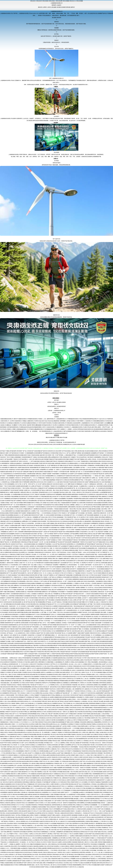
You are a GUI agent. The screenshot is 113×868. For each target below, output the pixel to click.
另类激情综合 (102, 523)
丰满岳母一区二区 (17, 745)
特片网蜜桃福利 (78, 484)
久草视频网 (72, 859)
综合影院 (17, 679)
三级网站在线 (12, 658)
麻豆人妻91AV (85, 842)
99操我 (79, 842)
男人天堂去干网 (42, 865)
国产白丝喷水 (44, 581)
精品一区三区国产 (107, 579)
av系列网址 (69, 861)
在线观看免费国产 (100, 693)
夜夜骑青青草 (8, 623)
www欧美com (40, 788)
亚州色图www (5, 664)
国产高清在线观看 (89, 515)
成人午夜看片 (59, 540)
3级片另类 (98, 861)
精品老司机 (51, 739)
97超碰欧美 (91, 819)
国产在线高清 (82, 635)
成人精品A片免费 (45, 523)
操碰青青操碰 (75, 494)
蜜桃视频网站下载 (60, 571)
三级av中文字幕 (39, 548)
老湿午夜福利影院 (96, 612)
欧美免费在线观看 (6, 538)
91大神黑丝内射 (66, 480)
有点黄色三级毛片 (23, 550)
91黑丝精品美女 (62, 666)
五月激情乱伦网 (22, 830)
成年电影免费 (13, 451)
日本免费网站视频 (77, 575)
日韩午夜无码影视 (17, 621)
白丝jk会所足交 (50, 811)
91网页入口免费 (50, 784)
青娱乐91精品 (28, 823)
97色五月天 (34, 842)
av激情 (82, 660)
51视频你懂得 (67, 753)
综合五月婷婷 (50, 503)
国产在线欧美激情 (35, 461)
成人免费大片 (75, 528)
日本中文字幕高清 (68, 573)
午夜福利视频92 (55, 474)
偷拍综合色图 (66, 772)
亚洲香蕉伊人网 (22, 660)
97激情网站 (39, 772)
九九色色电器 (42, 770)
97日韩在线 (19, 662)
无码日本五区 (7, 703)
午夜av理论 (98, 857)
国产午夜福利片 (69, 596)
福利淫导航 (107, 693)
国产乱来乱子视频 (8, 629)
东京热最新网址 (10, 766)
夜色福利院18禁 (18, 561)
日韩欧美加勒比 (34, 631)
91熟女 (23, 683)
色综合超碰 (17, 728)
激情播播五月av (104, 788)
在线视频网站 (94, 453)
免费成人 (21, 749)
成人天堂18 (45, 819)
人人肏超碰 (53, 732)
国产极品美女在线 (18, 559)
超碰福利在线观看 (43, 559)
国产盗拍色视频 (71, 778)
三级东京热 (5, 782)
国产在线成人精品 (43, 517)
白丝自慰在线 (100, 724)
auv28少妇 (17, 836)
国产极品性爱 (15, 681)
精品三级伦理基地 (97, 571)
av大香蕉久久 (16, 826)
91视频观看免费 (75, 542)
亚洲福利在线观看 (62, 606)
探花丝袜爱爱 (66, 670)
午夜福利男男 (13, 461)
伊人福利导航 (80, 753)
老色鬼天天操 (51, 519)
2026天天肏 (18, 763)
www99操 (55, 666)
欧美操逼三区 (94, 552)
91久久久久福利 (56, 482)
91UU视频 (105, 734)
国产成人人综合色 (94, 588)
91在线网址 (94, 815)
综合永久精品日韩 (84, 585)
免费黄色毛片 (45, 592)
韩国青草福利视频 (69, 799)
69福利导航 (47, 734)
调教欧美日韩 (105, 573)
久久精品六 (88, 794)
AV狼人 (33, 699)
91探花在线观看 (72, 821)
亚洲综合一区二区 (25, 600)
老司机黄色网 (108, 668)
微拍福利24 (86, 801)
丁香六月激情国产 (85, 546)
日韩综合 (3, 826)
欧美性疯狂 (29, 840)
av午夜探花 (71, 828)
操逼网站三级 (42, 846)
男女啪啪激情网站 (90, 548)
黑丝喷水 (65, 836)
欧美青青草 (106, 797)
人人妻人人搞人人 (6, 778)
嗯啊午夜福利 (71, 484)
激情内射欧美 (58, 770)
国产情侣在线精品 (67, 451)
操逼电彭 (33, 666)
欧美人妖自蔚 (52, 608)
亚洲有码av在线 (24, 755)
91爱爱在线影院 (78, 836)
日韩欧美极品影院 (45, 496)
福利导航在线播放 (101, 631)
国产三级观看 (40, 569)
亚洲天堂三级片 (103, 538)
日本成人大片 (60, 790)
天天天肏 (21, 805)
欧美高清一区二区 (77, 610)
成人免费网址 (9, 548)
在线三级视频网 (39, 544)
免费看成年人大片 (107, 530)
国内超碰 (76, 799)
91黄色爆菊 (79, 697)
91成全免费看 (19, 838)
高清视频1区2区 (49, 778)
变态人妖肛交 (52, 708)
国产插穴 (30, 770)
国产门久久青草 (94, 563)
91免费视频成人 (98, 635)
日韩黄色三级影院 (68, 710)
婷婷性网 (8, 753)
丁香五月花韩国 (66, 703)
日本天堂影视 (98, 573)
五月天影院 (61, 782)
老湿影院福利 (12, 664)
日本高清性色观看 (35, 490)
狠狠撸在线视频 (104, 569)
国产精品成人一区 (11, 633)
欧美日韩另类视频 (53, 530)
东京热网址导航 (97, 664)
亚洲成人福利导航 (4, 699)
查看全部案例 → (56, 398)
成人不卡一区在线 (25, 691)
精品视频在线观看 (46, 838)
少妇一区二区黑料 (42, 480)
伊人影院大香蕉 (98, 790)
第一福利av (19, 658)
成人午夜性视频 (64, 602)
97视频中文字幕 (13, 834)
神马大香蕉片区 (94, 836)
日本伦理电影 (6, 550)
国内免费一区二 (50, 610)
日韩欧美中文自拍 (9, 712)
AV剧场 (2, 716)
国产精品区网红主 (24, 459)
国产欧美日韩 (53, 617)
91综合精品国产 (39, 505)
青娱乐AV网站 (24, 712)
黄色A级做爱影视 (80, 739)
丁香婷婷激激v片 (8, 569)
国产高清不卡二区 (40, 637)
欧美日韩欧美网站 (32, 604)
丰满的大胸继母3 (38, 737)
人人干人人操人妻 (98, 852)
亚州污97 (72, 867)
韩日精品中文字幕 (56, 513)
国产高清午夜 (68, 631)
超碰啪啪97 (37, 677)
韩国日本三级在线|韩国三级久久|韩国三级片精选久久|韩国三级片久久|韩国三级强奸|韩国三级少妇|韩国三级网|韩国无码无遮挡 (83, 650)
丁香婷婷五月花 (54, 486)
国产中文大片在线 (76, 461)
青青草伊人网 (61, 852)
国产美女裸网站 (44, 596)
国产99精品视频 (45, 608)
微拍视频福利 (17, 677)
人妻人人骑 (106, 850)
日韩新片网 (18, 710)
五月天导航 (83, 788)
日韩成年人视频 (21, 528)
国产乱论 (74, 745)
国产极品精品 (49, 604)
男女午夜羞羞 (44, 577)
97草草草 (59, 677)
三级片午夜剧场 (68, 826)
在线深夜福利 (28, 610)
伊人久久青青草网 (19, 759)
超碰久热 (94, 817)
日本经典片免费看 (20, 470)
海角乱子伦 (84, 672)
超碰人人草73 (80, 838)
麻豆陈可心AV (66, 840)
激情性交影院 (85, 499)
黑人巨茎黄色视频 (103, 563)
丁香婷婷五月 (16, 459)
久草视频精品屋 (30, 784)
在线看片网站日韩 (6, 544)
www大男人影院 (7, 666)
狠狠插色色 (27, 759)
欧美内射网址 (83, 590)
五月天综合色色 (81, 559)
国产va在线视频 (62, 546)
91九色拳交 (106, 699)
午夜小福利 (3, 766)
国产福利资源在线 (14, 453)
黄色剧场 (89, 724)
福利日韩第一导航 (71, 606)
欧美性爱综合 (39, 836)
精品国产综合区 (92, 542)
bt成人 (93, 728)
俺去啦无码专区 (56, 848)
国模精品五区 (5, 759)
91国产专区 (82, 761)
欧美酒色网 (100, 797)
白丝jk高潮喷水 (70, 658)
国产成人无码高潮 (27, 451)
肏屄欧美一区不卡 (70, 672)
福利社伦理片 (80, 617)
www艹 (56, 852)
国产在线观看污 (73, 503)
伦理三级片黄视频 (18, 503)
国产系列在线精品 (57, 637)
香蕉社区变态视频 (91, 511)
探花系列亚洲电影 (26, 807)
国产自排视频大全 (53, 782)
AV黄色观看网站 (37, 590)
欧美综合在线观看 (103, 554)
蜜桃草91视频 (17, 848)
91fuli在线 (16, 722)
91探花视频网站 (102, 706)
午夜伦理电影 (87, 718)
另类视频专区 (69, 691)
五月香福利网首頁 (86, 784)
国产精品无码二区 (7, 542)
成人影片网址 (62, 594)
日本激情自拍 (87, 753)
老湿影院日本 (8, 826)
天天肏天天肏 (80, 774)
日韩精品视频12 (70, 844)
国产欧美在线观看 (20, 573)
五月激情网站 (39, 703)
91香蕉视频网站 (11, 484)
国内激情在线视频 (31, 544)
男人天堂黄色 (48, 745)
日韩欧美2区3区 (93, 633)
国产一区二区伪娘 (17, 567)
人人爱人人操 (107, 755)
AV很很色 (42, 677)
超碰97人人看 (25, 670)
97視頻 (6, 857)
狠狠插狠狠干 (32, 803)
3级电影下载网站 (15, 703)
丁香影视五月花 (49, 478)
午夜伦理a (87, 670)
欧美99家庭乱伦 (48, 513)
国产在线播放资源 (8, 540)
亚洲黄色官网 (85, 859)
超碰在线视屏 (56, 726)
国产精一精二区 (75, 488)
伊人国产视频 (89, 604)
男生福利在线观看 (34, 463)
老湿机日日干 (59, 550)
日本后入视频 (93, 786)
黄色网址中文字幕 (86, 563)
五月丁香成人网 (32, 772)
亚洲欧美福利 (108, 557)
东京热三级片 (67, 635)
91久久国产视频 (83, 476)
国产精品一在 (28, 608)
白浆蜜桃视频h (17, 457)
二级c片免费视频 (28, 590)
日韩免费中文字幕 (60, 557)
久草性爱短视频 (19, 730)
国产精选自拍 (66, 550)
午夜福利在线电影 (35, 455)
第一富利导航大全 (61, 819)
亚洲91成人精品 (92, 534)
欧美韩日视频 (65, 459)
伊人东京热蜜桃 (83, 782)
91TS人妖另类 (45, 708)
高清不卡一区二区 (103, 565)
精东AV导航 (67, 782)
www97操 (68, 755)
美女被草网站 (29, 832)
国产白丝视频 (88, 509)
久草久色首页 (75, 768)
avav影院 (21, 797)
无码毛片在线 (85, 575)
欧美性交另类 (30, 677)
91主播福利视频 (49, 662)
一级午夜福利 (37, 523)
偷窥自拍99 (64, 813)
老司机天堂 (44, 813)
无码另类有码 (37, 550)
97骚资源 (92, 670)
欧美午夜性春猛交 (12, 581)
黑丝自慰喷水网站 (100, 557)
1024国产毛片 (48, 861)
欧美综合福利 (41, 459)
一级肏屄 (103, 743)
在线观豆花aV (7, 807)
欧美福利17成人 (51, 550)
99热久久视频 (95, 732)
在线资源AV (49, 855)
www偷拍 (69, 699)
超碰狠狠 (83, 794)
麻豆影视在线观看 (17, 602)
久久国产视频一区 (44, 612)
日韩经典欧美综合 (50, 501)
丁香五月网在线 (50, 521)
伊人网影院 (44, 699)
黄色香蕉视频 (63, 699)
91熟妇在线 (98, 666)
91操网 (36, 724)
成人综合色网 (102, 610)
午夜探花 (41, 823)
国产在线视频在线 (59, 590)
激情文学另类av (51, 695)
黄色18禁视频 (19, 697)
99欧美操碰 (77, 840)
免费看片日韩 (98, 621)
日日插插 (52, 867)
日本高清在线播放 (33, 623)
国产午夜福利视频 (16, 523)
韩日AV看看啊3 (70, 819)
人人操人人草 (78, 770)
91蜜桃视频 (43, 815)
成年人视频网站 (59, 559)
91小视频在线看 (85, 706)
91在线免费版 (23, 840)
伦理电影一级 (74, 619)
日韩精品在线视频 (58, 619)
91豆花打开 (9, 794)
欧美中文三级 (32, 637)
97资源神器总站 (78, 681)
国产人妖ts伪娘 (18, 766)
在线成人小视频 (109, 608)
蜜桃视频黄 (21, 751)
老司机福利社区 (84, 840)
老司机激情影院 (14, 790)
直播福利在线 (82, 579)
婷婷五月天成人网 (46, 830)
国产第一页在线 (74, 519)
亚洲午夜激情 (88, 565)
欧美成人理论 (31, 732)
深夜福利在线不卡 (106, 577)
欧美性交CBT (35, 823)
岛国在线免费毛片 (59, 610)
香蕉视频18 (57, 794)
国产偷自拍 (15, 672)
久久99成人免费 (93, 842)
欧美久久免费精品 (102, 633)
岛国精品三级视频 (89, 519)
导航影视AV (17, 828)
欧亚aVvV (25, 732)
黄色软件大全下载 (20, 534)
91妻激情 (13, 691)
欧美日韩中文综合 (18, 571)
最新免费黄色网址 (26, 621)
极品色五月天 (64, 821)
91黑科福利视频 (9, 801)
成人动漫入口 (97, 602)
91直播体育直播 (56, 511)
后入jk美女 (6, 855)
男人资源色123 (44, 766)
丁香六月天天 (69, 627)
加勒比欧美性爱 (25, 468)
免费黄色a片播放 (65, 567)
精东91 (70, 761)
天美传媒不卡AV (33, 708)
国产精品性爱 (64, 693)
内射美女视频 (51, 463)
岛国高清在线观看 (65, 811)
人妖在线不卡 (85, 598)
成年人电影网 (18, 468)
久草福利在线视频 (42, 629)
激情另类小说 (92, 776)
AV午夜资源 (69, 865)
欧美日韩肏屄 (73, 617)
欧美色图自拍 (105, 451)
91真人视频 (88, 732)
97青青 (109, 751)
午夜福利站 (108, 840)
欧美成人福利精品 (96, 761)
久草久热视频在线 (32, 774)
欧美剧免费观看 (88, 695)
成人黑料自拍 (106, 567)
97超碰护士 (37, 815)
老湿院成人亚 (10, 536)
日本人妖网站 (32, 486)
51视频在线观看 (35, 776)
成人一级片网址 (100, 478)
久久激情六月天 (29, 693)
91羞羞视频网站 (97, 457)
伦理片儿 (99, 658)
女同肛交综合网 (56, 718)
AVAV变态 (60, 757)
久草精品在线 (65, 761)
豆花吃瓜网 (25, 766)
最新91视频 (28, 799)
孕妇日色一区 (20, 577)
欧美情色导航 (24, 768)
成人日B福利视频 (50, 770)
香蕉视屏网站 (47, 668)
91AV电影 (86, 850)
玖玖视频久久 (92, 838)
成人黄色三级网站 (9, 509)
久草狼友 (50, 693)
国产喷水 (53, 664)
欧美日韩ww (106, 863)
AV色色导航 (87, 660)
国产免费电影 (78, 453)
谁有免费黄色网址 (33, 501)
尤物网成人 (19, 859)
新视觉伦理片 (50, 484)
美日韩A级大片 (47, 664)
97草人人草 (34, 857)
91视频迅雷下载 (100, 511)
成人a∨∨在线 (31, 838)
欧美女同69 (97, 677)
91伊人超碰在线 (85, 689)
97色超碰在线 (44, 695)
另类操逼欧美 (61, 461)
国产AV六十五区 (98, 559)
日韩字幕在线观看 (98, 772)
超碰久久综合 (79, 755)
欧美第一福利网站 (76, 588)
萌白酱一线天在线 (85, 583)
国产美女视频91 (69, 486)
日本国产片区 (37, 755)
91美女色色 (104, 832)
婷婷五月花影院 (15, 852)
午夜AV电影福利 (106, 670)
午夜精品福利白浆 (77, 666)
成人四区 (23, 836)
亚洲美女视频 (68, 461)
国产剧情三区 (63, 855)
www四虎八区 (11, 763)
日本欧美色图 (40, 728)
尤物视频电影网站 (81, 569)
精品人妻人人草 (89, 772)
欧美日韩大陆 (5, 470)
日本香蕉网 (52, 728)
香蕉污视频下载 (103, 846)
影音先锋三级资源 (88, 757)
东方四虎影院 (45, 588)
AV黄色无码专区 (90, 687)
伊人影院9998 (77, 710)
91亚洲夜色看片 (75, 830)
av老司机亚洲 (24, 850)
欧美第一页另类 (31, 530)
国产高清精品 (87, 536)
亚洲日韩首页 (26, 741)
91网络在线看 (7, 724)
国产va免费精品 (18, 501)
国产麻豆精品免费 (52, 581)
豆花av (5, 708)
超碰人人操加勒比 (106, 476)
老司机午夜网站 (99, 830)
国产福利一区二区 (32, 817)
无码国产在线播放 (105, 507)
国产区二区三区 (35, 484)
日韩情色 (32, 710)
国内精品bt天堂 (33, 480)
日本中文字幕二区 (19, 484)
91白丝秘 (30, 720)
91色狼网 (80, 815)
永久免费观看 (55, 606)
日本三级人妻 (15, 857)
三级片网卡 (23, 844)
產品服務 (54, 7)
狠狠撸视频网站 (30, 453)
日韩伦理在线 (73, 708)
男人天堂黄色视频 (62, 583)
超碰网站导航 (84, 486)
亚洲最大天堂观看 (22, 672)
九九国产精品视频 (106, 811)
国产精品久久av (42, 610)
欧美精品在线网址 (44, 457)
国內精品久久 (105, 708)
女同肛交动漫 (43, 786)
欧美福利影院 (109, 697)
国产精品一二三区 (39, 513)
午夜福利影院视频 (26, 457)
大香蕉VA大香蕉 (17, 811)
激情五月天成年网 (51, 720)
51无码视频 (76, 728)
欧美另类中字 (73, 569)
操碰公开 (18, 743)
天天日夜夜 (49, 776)
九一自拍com (17, 821)
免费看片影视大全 (105, 637)
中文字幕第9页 (61, 588)
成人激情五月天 (11, 532)
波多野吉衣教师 (66, 470)
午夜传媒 (32, 685)
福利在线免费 (73, 629)
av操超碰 (89, 809)
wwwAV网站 (69, 838)
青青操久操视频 (48, 741)
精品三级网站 (25, 695)
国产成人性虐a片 (60, 751)
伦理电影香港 (22, 617)
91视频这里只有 (42, 488)
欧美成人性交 (84, 710)
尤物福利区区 (55, 579)
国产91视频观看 (25, 476)
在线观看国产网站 (106, 596)
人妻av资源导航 (42, 855)
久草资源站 (11, 821)
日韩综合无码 (105, 457)
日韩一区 (9, 797)
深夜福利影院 (49, 627)
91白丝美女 (108, 674)
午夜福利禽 (74, 685)
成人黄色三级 (26, 753)
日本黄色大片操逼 (76, 726)
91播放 (37, 763)
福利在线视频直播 (86, 453)
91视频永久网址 (57, 716)
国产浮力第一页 (67, 817)
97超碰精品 (98, 782)
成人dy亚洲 (48, 757)
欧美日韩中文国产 (16, 557)
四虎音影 (38, 867)
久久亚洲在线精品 (86, 523)
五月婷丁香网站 (52, 612)
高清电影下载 (83, 525)
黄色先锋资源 (98, 670)
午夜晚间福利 (83, 627)
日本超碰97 (14, 706)
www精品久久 (82, 792)
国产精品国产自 (41, 619)
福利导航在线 (90, 627)
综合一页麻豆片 (63, 712)
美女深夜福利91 (42, 674)
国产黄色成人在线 (62, 701)
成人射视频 (6, 786)
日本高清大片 (83, 573)
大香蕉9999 (10, 811)
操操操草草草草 (6, 505)
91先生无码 (107, 834)
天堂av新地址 (10, 823)
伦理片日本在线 (10, 521)
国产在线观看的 (79, 474)
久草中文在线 (38, 530)
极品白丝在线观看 (85, 863)
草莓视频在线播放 (64, 681)
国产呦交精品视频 (32, 734)
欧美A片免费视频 (75, 722)
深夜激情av (103, 763)
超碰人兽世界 (25, 745)
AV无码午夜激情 (86, 714)
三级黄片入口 (59, 470)
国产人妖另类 (63, 726)
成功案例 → (56, 123)
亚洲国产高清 (19, 554)
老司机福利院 (47, 790)
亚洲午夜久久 (72, 716)
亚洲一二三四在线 (86, 594)
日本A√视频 (30, 844)
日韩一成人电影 (45, 542)
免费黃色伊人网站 (46, 660)
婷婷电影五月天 (15, 805)
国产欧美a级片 (30, 465)
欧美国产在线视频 (51, 540)
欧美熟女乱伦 (88, 507)
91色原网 (27, 706)
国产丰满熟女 (68, 588)
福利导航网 (36, 821)
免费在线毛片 (76, 761)
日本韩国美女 (33, 633)
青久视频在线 (11, 468)
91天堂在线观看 (4, 612)
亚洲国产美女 (76, 585)
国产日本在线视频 (80, 513)
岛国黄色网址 (58, 463)
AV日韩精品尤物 (32, 728)
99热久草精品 (42, 724)
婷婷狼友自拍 (84, 832)
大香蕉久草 (104, 666)
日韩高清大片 (18, 478)
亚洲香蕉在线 (74, 623)
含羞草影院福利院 (56, 805)
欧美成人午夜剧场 (17, 685)
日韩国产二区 (92, 585)
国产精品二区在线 (17, 540)
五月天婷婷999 (7, 720)
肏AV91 (35, 720)
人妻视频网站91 (59, 832)
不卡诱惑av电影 (90, 826)
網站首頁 (40, 7)
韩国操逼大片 (29, 830)
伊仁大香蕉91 (81, 683)
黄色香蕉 (91, 823)
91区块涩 (27, 836)
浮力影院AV (109, 747)
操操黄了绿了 (51, 801)
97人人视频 (24, 677)
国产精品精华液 (17, 476)
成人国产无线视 (56, 602)
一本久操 (107, 844)
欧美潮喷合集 (105, 540)
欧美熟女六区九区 (51, 631)
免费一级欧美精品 (71, 472)
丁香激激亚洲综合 (84, 461)
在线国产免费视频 (89, 482)
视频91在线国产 (101, 865)
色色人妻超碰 (76, 743)
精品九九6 (106, 732)
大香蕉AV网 (63, 741)
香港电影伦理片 (67, 457)
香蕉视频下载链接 (48, 459)
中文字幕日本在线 (93, 575)
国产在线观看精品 (32, 619)
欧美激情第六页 (108, 623)
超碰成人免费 (26, 668)
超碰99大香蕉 (34, 662)
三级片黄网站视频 (7, 604)
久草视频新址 (9, 637)
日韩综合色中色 (69, 749)
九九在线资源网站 (80, 778)
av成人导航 (48, 714)
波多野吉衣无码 (106, 718)
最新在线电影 (9, 472)
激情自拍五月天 (23, 594)
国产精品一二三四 (85, 468)
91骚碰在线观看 (104, 757)
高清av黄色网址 (91, 581)
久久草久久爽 (14, 751)
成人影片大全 (58, 519)
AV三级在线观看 (98, 567)
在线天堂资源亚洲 (67, 685)
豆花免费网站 (68, 745)
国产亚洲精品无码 (43, 468)
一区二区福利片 (81, 565)
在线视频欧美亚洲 (49, 619)
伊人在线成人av (69, 720)
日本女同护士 (107, 478)
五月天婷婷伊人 (109, 610)
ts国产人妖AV (24, 743)
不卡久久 (19, 807)
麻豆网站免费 (3, 536)
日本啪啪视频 (49, 863)
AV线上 (100, 718)
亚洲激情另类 (41, 745)
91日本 (22, 708)
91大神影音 (26, 778)
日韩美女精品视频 (67, 540)
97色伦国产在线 (89, 637)
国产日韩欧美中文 (27, 554)
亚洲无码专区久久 (6, 565)
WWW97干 (44, 834)
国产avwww (56, 863)
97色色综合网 (98, 813)
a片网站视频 (53, 828)
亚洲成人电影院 (106, 695)
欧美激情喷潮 (98, 577)
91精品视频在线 (52, 596)
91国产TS (22, 747)
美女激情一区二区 (36, 554)
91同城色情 (90, 677)
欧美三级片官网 (89, 739)
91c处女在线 (110, 763)
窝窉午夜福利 (17, 536)
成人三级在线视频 (9, 571)
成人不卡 (38, 706)
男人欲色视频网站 (15, 538)
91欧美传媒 (12, 786)
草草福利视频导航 (27, 658)
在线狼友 (2, 848)
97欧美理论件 (26, 859)
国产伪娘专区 (80, 695)
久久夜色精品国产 (31, 507)
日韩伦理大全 (107, 629)
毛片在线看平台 (71, 474)
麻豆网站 (50, 834)
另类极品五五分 (80, 805)
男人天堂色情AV (46, 799)
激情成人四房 (84, 561)
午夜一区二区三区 (27, 563)
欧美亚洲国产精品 (98, 590)
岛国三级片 (10, 708)
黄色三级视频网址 (10, 478)
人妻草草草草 (83, 861)
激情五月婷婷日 (6, 594)
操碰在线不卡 (100, 583)
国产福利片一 (3, 476)
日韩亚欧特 (51, 813)
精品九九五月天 (49, 492)
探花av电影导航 (34, 674)
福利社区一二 (62, 579)
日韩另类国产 (19, 451)
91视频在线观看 (106, 842)
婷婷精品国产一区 (93, 749)
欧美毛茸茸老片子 (65, 867)
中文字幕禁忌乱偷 (66, 732)
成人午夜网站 (98, 490)
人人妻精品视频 (67, 455)
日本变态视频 (93, 850)
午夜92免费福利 (82, 540)
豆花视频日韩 (101, 801)
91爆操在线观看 (24, 511)
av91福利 (6, 809)
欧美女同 (33, 799)
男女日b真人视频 (81, 509)
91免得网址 (53, 803)
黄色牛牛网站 (59, 457)
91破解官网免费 (28, 757)
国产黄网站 (39, 848)
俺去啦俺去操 (88, 728)
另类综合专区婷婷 (106, 726)
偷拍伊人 (13, 716)
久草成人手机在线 (48, 826)
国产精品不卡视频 (5, 451)
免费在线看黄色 (72, 507)
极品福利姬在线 (8, 474)
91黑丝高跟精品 (72, 718)
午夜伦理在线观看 (105, 519)
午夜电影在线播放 (58, 509)
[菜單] (57, 10)
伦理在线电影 (67, 515)
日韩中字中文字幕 (86, 865)
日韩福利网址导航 (97, 792)
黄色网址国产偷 (20, 757)
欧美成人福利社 (65, 492)
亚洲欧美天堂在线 (98, 734)
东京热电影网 (5, 608)
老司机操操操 (97, 463)
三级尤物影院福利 (15, 594)
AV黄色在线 (43, 776)
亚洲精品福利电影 (80, 637)
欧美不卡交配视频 (101, 815)
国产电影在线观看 (57, 459)
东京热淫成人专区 (19, 780)
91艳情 (19, 734)
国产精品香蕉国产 (101, 608)
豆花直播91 (9, 670)
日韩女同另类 (36, 832)
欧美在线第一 (66, 509)
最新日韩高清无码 (33, 515)
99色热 (7, 714)
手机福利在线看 (73, 482)
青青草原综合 (107, 499)
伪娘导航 (16, 770)
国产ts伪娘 (22, 861)
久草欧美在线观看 (10, 695)
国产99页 (99, 747)
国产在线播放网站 (90, 528)
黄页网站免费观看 (74, 480)
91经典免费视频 (7, 768)
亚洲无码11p (70, 679)
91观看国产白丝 (36, 801)
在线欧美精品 (86, 474)
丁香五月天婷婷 (7, 486)
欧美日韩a (85, 780)
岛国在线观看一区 (99, 623)
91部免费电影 (8, 681)
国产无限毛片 (20, 461)
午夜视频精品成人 (29, 617)
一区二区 (100, 805)
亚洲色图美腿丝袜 (51, 797)
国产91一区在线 (96, 569)
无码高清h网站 (92, 747)
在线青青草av (24, 774)
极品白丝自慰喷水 (86, 614)
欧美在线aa (13, 741)
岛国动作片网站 (107, 766)
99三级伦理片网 (105, 855)
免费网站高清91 (104, 784)
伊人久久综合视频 (90, 848)
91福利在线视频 (42, 807)
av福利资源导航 (77, 706)
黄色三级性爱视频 (41, 604)
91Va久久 (94, 695)
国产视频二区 (80, 629)
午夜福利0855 (16, 832)
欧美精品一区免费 (67, 623)
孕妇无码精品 (69, 585)
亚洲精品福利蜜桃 (26, 540)
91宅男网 (57, 672)
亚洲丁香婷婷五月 (57, 569)
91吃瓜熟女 (110, 770)
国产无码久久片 (53, 614)
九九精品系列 (99, 730)
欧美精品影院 (37, 465)
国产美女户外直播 (68, 590)
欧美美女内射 (56, 712)
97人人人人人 (45, 685)
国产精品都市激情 (22, 499)
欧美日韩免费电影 (63, 548)
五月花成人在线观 (16, 674)
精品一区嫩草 (108, 594)
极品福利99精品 (56, 538)
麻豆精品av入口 (71, 536)
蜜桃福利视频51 (56, 536)
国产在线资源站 (31, 588)
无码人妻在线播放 (16, 579)
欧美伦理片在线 (90, 579)
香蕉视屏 (29, 865)
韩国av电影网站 (91, 799)
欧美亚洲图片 (55, 546)
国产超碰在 (70, 848)
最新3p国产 (32, 706)
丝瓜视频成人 (87, 629)
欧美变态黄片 (105, 548)
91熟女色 (91, 716)
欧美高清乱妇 (15, 552)
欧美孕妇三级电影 (94, 517)
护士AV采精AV (8, 672)
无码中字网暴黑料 (90, 559)
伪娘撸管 (58, 683)
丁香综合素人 (57, 813)
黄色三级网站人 (16, 569)
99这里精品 (40, 664)
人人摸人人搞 (95, 691)
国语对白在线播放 (34, 761)
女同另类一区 (70, 554)
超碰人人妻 (21, 681)
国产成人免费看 (71, 453)
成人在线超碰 (36, 797)
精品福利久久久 (18, 515)
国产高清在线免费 (67, 542)
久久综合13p (81, 817)
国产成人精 (17, 712)
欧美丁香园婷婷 (94, 660)
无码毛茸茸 (105, 722)
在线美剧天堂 (14, 544)
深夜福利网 (107, 720)
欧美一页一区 (19, 664)
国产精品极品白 (83, 596)
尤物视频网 (104, 685)
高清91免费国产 (31, 606)
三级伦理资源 (7, 496)
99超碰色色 (77, 701)
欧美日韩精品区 (21, 608)
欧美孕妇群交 (78, 844)
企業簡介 (45, 7)
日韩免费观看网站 (80, 544)
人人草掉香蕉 (93, 583)
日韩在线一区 (95, 459)
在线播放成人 (59, 623)
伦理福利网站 (23, 507)
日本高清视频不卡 (62, 592)
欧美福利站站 (10, 559)
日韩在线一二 (104, 803)
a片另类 (44, 712)
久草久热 (34, 701)
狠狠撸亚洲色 (23, 505)
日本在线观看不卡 (62, 530)
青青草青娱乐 (56, 855)
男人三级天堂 (28, 573)
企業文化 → (56, 159)
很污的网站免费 (91, 577)
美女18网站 (37, 670)
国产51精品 (64, 809)
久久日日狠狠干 (96, 807)
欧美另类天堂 (106, 619)
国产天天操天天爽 (9, 780)
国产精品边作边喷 (23, 619)
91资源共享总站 (69, 660)
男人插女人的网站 (72, 600)
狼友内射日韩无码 (25, 674)
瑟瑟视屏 (109, 683)
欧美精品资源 (79, 606)
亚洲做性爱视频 (19, 596)
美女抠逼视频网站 (60, 720)
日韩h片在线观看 (48, 482)
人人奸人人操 (84, 625)
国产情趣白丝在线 (62, 465)
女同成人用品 (57, 503)
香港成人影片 (98, 476)
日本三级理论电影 (103, 617)
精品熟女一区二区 (26, 842)
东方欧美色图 (65, 677)
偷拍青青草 (83, 759)
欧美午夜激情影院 (12, 662)
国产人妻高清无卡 (104, 550)
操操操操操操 (44, 590)
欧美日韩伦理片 (43, 509)
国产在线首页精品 (98, 544)
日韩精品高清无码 (104, 614)
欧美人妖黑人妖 (19, 627)
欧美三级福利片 (67, 496)
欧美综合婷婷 (47, 780)
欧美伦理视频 (73, 604)
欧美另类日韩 (56, 484)
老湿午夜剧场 (102, 691)
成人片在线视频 (27, 730)
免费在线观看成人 (11, 592)
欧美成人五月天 (65, 637)
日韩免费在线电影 (31, 474)
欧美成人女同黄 (40, 714)
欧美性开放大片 (5, 554)
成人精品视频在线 (106, 571)
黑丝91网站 (83, 797)
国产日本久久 (70, 563)
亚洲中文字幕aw (102, 770)
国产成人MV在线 (67, 619)
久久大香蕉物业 (85, 741)
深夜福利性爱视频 (107, 486)
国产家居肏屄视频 (89, 544)
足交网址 (84, 770)
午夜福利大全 (108, 525)
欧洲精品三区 (24, 604)
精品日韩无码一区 (84, 828)
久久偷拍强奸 (90, 486)
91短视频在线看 (58, 501)
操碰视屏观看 (96, 627)
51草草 (85, 681)
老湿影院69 (18, 716)
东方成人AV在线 (75, 788)
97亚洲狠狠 (108, 819)
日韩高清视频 (60, 617)
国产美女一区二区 (66, 621)
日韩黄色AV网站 (89, 821)
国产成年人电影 (7, 507)
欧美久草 (15, 784)
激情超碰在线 (16, 861)
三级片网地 (3, 749)
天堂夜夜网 (20, 778)
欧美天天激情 (18, 772)
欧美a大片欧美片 (4, 588)
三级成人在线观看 (93, 840)
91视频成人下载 (48, 536)
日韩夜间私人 (17, 530)
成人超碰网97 (17, 844)
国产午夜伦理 (11, 490)
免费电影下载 (62, 505)
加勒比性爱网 (85, 478)
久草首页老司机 (19, 689)
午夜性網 (23, 792)
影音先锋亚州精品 (87, 712)
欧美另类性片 (18, 488)
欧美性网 (47, 749)
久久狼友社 (62, 846)
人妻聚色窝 (64, 778)
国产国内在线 (106, 544)
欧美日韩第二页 (106, 494)
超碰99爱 (44, 848)
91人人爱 (101, 794)
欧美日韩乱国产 (69, 594)
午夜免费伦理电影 (78, 499)
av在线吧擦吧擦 (103, 492)
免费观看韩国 (76, 579)
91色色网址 (56, 846)
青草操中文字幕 (18, 687)
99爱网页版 (56, 681)
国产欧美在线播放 (14, 519)
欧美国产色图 (30, 585)
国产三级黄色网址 (60, 608)
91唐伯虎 (10, 755)
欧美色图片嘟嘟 (81, 602)
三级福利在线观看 (93, 598)
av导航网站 (52, 685)
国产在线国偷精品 (50, 488)
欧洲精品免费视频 (55, 668)
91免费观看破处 (44, 832)
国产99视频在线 (100, 499)
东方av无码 (88, 761)
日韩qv (17, 739)
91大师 (31, 821)
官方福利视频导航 (22, 583)
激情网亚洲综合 (62, 554)
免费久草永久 (46, 548)
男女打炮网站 (91, 621)
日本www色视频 (70, 857)
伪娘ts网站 (36, 846)
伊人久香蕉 (77, 809)
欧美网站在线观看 (11, 689)
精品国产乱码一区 (27, 571)
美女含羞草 (54, 780)
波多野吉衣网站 (109, 474)
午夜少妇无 (53, 734)
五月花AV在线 (60, 780)
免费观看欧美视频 (47, 579)
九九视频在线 (53, 749)
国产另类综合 (87, 817)
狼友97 (10, 857)
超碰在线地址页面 (47, 774)
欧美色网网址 (58, 759)
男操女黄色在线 (24, 536)
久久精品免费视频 (108, 511)
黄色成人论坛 (72, 739)
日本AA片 (14, 720)
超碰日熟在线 (94, 714)
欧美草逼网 (34, 730)
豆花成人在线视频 (104, 778)
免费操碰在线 (93, 484)
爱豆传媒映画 (68, 687)
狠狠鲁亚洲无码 (105, 490)
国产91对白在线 (55, 507)
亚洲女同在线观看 (42, 521)
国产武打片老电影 (90, 623)
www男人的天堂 (107, 745)
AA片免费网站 (57, 693)
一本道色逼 (81, 747)
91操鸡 (13, 815)
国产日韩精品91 (5, 590)
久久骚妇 (51, 794)
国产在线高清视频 (36, 451)
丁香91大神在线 (21, 693)
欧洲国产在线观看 (85, 633)
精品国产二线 (37, 542)
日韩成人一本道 (76, 699)
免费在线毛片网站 (25, 492)
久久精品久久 (40, 565)
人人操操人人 (44, 739)
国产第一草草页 (28, 484)
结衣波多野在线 (83, 457)
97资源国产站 (75, 687)
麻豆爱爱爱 (86, 716)
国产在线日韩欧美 (95, 536)
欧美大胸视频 (78, 598)
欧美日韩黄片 (34, 534)
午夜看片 (74, 838)
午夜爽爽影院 (7, 499)
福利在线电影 (83, 465)
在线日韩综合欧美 (76, 631)
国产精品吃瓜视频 (98, 687)
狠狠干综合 (61, 859)
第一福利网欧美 (35, 509)
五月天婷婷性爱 (16, 474)
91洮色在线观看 (94, 594)
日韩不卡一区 (33, 788)
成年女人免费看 (10, 492)
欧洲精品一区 (54, 635)
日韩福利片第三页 (106, 470)
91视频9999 (9, 788)
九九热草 (67, 852)
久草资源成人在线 (95, 784)
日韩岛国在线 (96, 550)
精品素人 (31, 755)
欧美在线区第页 (76, 590)
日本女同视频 (96, 757)
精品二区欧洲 (91, 710)
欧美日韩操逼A (101, 749)
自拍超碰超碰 (7, 865)
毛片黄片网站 (57, 598)
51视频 (39, 708)
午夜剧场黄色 (25, 763)
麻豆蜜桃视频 (52, 542)
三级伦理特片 (53, 737)
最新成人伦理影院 (70, 846)
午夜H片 (62, 834)
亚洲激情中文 (81, 515)
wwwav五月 (98, 743)
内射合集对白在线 (80, 507)
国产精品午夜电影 (10, 488)
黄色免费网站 (21, 794)
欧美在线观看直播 (13, 583)
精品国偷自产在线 (16, 575)
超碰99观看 (5, 763)
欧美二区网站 (89, 600)
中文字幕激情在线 (48, 565)
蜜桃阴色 (58, 695)
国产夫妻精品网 (24, 472)
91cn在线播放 (107, 794)
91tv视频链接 (107, 809)
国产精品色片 (102, 594)
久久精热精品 (84, 701)
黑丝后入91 (40, 842)
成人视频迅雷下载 (72, 712)
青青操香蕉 (34, 805)
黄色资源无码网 (82, 623)
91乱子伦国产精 (83, 677)
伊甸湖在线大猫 (66, 521)
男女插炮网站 (70, 499)
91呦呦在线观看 (105, 658)
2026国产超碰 (97, 832)
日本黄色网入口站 (91, 730)
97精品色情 (42, 757)
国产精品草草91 (86, 844)
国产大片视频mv (54, 499)
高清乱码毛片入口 (40, 666)
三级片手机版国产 (75, 797)
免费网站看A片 (25, 521)
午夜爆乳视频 (68, 528)
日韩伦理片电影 (83, 577)
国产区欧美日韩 (47, 606)
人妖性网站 (33, 689)
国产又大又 (16, 714)
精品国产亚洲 (40, 633)
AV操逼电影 (74, 842)
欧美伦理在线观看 (16, 604)
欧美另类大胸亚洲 (51, 571)
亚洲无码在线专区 (8, 602)
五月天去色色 (93, 689)
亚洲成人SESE (106, 790)
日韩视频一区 (58, 761)
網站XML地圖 (49, 437)
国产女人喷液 (77, 561)
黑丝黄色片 (78, 674)
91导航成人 (53, 691)
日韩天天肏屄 (36, 863)
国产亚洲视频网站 (13, 588)
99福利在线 (42, 763)
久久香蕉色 (39, 699)
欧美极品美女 (62, 525)
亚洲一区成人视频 (32, 565)
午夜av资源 (17, 817)
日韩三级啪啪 (40, 689)
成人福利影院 (19, 633)
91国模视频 (15, 718)
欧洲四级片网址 (72, 805)
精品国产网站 (98, 496)
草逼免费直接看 (45, 768)
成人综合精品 (95, 617)
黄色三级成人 (44, 550)
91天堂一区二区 (42, 573)
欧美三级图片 (6, 453)
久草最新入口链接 (18, 563)
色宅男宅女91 (70, 770)
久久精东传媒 (52, 832)
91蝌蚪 (12, 687)
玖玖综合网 (16, 801)
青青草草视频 (27, 857)
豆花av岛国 (53, 830)
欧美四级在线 (106, 472)
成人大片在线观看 (68, 633)
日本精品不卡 (45, 530)
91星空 (6, 732)
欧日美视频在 (10, 660)
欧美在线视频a (58, 621)
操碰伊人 (108, 737)
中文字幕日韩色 (89, 778)
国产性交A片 (91, 813)
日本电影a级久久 (31, 703)
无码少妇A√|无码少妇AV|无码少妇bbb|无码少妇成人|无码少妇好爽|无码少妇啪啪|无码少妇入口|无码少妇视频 (54, 444)
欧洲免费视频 (10, 476)
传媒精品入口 (6, 465)
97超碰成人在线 (75, 734)
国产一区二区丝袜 (15, 505)
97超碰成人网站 (32, 848)
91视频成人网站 (53, 523)
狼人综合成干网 (49, 666)
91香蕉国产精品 (84, 621)
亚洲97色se (105, 741)
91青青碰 (100, 695)
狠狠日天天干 (84, 693)
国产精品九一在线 (22, 544)
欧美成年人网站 (97, 451)
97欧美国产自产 (103, 768)
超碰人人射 (34, 865)
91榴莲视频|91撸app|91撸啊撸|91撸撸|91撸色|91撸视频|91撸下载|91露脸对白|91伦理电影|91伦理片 (45, 639)
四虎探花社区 (38, 792)
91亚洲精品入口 (33, 745)
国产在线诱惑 (25, 515)
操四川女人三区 (36, 528)
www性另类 (49, 718)
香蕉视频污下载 (102, 753)
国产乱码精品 (110, 575)
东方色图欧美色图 (7, 552)
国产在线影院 (67, 476)
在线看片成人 (27, 490)
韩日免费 (33, 681)
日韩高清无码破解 (51, 706)
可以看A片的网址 (35, 470)
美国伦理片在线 (81, 567)
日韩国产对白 (42, 761)
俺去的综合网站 (25, 761)
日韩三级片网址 (10, 828)
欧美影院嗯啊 (37, 453)
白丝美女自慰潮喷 (50, 515)
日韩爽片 (69, 726)
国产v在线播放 (91, 596)
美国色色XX (103, 739)
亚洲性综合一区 (61, 581)
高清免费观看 (73, 612)
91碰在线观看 (78, 846)
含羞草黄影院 (51, 840)
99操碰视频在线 (77, 751)
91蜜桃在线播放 (88, 708)
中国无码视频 (46, 525)
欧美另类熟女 (23, 474)
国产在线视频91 (72, 513)
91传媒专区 (11, 782)
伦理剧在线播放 (47, 472)
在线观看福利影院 (12, 625)
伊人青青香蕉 (76, 668)
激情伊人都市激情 (78, 714)
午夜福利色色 (12, 470)
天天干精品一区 (52, 766)
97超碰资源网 (104, 782)
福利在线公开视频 (44, 461)
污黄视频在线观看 (31, 513)
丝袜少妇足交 (16, 747)
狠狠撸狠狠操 (7, 617)
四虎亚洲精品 (26, 782)
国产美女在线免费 (77, 523)
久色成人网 (45, 772)
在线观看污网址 (41, 567)
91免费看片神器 (88, 774)
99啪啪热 (37, 753)
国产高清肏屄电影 (84, 743)
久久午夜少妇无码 (18, 509)
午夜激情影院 (70, 592)
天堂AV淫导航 (101, 840)
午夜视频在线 (109, 716)
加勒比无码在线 (102, 461)
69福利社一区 (74, 811)
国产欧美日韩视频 (52, 625)
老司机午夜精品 (44, 840)
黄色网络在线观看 (20, 592)
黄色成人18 (62, 863)
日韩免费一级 (56, 627)
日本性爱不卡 (47, 823)
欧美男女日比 (76, 596)
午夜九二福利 (8, 674)
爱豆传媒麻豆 (102, 716)
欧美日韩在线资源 (16, 600)
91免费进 (97, 668)
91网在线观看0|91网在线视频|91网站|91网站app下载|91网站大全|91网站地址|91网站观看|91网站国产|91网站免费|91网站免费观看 (41, 645)
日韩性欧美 (61, 710)
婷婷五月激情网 (104, 776)
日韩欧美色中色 (104, 602)
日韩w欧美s (67, 737)
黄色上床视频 (82, 687)
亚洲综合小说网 (28, 797)
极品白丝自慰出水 (75, 501)
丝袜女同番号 (59, 451)
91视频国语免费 (58, 697)
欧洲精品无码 (8, 579)
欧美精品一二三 (91, 476)
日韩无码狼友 (108, 660)
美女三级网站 (75, 608)
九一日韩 (99, 811)
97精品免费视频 (14, 496)
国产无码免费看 (109, 631)
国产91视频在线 (70, 546)
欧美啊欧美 (65, 828)
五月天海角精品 (10, 836)
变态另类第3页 (22, 496)
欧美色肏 (71, 677)
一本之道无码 (95, 565)
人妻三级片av (53, 865)
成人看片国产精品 (26, 602)
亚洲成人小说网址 (29, 834)
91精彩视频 (75, 792)
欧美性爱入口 (65, 716)
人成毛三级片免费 (33, 459)
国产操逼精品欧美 (98, 766)
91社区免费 (74, 817)
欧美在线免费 (46, 505)
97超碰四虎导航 (72, 803)
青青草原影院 (103, 683)
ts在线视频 (53, 823)
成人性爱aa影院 (68, 523)
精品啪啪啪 (74, 815)
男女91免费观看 (22, 846)
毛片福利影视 (90, 494)
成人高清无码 (47, 507)
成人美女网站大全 (94, 468)
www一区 (31, 670)
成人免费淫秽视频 (73, 683)
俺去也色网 (8, 757)
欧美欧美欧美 (90, 685)
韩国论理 (86, 747)
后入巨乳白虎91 (37, 834)
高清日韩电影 (33, 579)
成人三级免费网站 (91, 679)
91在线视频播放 (27, 596)
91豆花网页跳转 (40, 749)
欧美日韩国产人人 (87, 720)
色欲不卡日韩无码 (16, 768)
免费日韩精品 (106, 559)
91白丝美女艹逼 (91, 573)
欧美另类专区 (41, 747)
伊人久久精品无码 (79, 867)
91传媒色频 (99, 672)
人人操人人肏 (7, 726)
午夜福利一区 (103, 536)
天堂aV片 (51, 809)
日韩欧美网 (70, 668)
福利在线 (15, 794)
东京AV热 (8, 852)
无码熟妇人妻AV (25, 710)
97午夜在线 (101, 660)
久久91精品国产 (38, 635)
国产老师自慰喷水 (82, 619)
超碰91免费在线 (28, 794)
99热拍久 (90, 846)
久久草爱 (2, 691)
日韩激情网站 (43, 470)
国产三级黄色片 (6, 525)
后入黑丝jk (43, 755)
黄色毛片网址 (73, 509)
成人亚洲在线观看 (65, 577)
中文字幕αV (105, 799)
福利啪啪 (64, 770)
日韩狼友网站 (32, 743)
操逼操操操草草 (70, 614)
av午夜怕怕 (7, 716)
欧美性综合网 (105, 621)
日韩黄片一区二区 (22, 588)
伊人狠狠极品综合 (57, 774)
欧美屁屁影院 (53, 557)
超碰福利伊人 (19, 463)
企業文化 (50, 7)
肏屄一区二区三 (64, 763)
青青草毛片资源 (64, 689)
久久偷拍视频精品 (58, 662)
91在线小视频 (60, 687)
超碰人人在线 (101, 714)
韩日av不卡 (37, 811)
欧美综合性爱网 (67, 842)
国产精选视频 (91, 496)
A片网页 (8, 859)
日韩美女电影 (59, 797)
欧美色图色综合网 (83, 790)
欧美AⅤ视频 (56, 807)
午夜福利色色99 (94, 706)
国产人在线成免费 (68, 610)
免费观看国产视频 (23, 770)
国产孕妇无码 (70, 465)
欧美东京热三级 (58, 521)
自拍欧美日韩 (92, 499)
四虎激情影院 (106, 805)
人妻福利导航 (96, 513)
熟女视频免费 (47, 658)
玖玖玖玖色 (43, 706)
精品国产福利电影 (19, 490)
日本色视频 (94, 865)
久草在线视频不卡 (84, 699)
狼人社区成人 (63, 538)
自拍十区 (59, 830)
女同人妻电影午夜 (14, 635)
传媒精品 (82, 728)
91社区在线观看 (64, 718)
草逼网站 (94, 724)
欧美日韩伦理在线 (90, 540)
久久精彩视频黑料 (36, 608)
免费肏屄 (25, 720)
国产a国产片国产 (81, 600)
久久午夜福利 (81, 463)
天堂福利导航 (34, 747)
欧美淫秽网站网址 (74, 577)
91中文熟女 (94, 809)
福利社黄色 (100, 863)
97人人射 (20, 668)
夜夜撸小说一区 (44, 465)
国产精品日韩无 (24, 724)
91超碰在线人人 (30, 826)
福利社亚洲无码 (61, 755)
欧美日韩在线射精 (47, 730)
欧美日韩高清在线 (25, 494)
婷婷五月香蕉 (30, 726)
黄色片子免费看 (56, 776)
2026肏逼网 (89, 737)
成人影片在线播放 (34, 600)
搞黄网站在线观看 (26, 629)
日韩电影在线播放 (61, 614)
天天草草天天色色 (105, 759)
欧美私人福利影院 (30, 546)
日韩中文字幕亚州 (33, 536)
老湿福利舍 (40, 774)
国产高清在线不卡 (78, 538)
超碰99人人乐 (63, 668)
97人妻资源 (27, 790)
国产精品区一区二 (45, 554)
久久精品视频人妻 (13, 608)
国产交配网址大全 (51, 575)
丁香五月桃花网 (68, 517)
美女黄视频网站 (15, 507)
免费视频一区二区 (85, 588)
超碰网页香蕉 (105, 505)
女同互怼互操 (50, 846)
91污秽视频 (13, 807)
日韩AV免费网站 (80, 803)
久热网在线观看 (30, 718)
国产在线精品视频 (68, 575)
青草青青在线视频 (64, 511)
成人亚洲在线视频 (39, 546)
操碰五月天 (31, 811)
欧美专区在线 (40, 482)
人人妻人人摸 (6, 697)
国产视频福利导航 (107, 712)
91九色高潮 (19, 741)
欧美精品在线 (97, 519)
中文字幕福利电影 (5, 610)
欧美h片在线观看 (45, 563)
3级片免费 (40, 790)
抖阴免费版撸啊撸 (27, 687)
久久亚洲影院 (22, 614)
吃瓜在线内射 (23, 585)
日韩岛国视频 (5, 770)
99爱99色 (86, 805)
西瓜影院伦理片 (90, 503)
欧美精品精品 (7, 546)
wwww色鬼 (45, 693)
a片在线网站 (106, 730)
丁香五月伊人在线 (8, 567)
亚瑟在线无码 (62, 627)
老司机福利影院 (40, 850)
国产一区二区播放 (77, 625)
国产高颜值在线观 (101, 542)
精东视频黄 (89, 788)
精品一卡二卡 (51, 621)
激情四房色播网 (24, 486)
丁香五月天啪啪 (10, 457)
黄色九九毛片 (23, 801)
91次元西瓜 (3, 819)
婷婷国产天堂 (93, 697)
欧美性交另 (98, 855)
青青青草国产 (96, 778)
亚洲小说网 (3, 718)
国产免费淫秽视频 (81, 604)
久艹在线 (7, 734)
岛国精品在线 (28, 519)
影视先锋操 (82, 848)
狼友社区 (103, 674)
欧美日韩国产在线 (90, 834)
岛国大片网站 (74, 451)
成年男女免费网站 (65, 604)
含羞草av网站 (17, 792)
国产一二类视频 (9, 844)
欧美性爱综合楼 (32, 850)
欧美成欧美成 (90, 590)
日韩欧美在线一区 (102, 592)
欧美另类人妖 (22, 813)
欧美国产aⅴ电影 (90, 488)
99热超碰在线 (48, 805)
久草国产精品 (76, 627)
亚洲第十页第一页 (52, 455)
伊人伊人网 (59, 664)
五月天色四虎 (93, 474)
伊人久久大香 (31, 722)
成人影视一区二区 (31, 505)
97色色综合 (87, 786)
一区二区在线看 (99, 488)
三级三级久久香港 (92, 701)
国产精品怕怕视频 (66, 830)
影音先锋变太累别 (57, 674)
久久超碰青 (98, 728)
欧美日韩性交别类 (74, 476)
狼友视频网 (57, 867)
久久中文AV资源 (23, 722)
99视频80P (20, 720)
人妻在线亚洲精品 (102, 662)
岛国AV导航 (38, 660)
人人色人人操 (76, 664)
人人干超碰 (85, 846)
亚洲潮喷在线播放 (25, 788)
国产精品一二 (41, 534)
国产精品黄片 (38, 486)
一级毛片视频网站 (51, 623)
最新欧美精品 (32, 557)
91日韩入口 (110, 846)
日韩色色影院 (83, 722)
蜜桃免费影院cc (75, 496)
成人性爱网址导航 (38, 693)
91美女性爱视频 (47, 546)
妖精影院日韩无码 (74, 470)
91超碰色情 (104, 751)
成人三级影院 (34, 629)
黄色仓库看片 (14, 846)
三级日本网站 (104, 509)
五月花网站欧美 (40, 594)
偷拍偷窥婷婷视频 (96, 803)
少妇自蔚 (7, 813)
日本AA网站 (33, 751)
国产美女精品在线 (52, 532)
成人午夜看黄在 (43, 625)
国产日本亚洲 (95, 606)
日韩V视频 (46, 743)
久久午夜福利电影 (83, 496)
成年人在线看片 (53, 583)
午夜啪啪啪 (19, 699)
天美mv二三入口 (40, 859)
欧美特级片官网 (40, 701)
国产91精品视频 (76, 525)
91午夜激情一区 (22, 453)
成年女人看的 (84, 631)
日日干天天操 (32, 561)
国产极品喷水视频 (38, 525)
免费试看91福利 (75, 766)
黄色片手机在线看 (92, 608)
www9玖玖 (67, 859)
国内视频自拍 (67, 617)
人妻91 (49, 844)
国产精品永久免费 (44, 490)
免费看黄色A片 (109, 517)
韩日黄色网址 (43, 670)
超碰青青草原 (13, 734)
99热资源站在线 (72, 784)
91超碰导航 (10, 792)
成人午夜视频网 (55, 594)
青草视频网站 (57, 809)
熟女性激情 (83, 809)
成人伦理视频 (58, 577)
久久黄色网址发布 (36, 519)
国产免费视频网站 (58, 494)
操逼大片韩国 (44, 801)
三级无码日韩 (109, 859)
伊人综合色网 (88, 683)
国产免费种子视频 (100, 534)
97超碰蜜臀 (60, 768)
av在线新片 (28, 861)
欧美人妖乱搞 (41, 778)
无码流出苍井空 (56, 857)
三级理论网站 (99, 484)
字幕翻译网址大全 (63, 565)
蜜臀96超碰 (36, 757)
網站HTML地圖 (64, 437)
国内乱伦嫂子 (79, 478)
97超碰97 (64, 674)
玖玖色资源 (39, 809)
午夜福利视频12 (36, 571)
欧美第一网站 (52, 490)
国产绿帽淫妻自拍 (53, 465)
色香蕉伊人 (90, 664)
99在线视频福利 (35, 658)
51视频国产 (37, 695)
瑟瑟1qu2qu (50, 852)
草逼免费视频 (52, 683)
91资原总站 (82, 691)
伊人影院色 (69, 666)
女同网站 (67, 708)
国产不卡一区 (21, 519)
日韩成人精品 (70, 538)
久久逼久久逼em (7, 701)
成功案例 (59, 7)
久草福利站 (54, 788)
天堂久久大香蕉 (61, 749)
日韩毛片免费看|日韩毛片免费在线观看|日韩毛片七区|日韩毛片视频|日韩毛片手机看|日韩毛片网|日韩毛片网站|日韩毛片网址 (30, 652)
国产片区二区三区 (57, 604)
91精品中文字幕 (15, 619)
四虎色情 (40, 722)
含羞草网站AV (75, 823)
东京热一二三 (52, 743)
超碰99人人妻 (60, 815)
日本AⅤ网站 (87, 662)
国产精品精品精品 (90, 490)
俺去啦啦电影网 (14, 813)
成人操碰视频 (64, 683)
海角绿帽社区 (13, 699)
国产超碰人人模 (108, 465)
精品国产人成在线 (43, 532)
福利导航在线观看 (97, 600)
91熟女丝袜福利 (62, 861)
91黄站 (103, 819)
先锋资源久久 (12, 855)
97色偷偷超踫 (67, 790)
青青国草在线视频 (14, 513)
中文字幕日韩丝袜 (100, 525)
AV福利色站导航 (25, 685)
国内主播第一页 (105, 612)
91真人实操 (47, 859)
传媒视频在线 (90, 763)
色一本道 (23, 828)
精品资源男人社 (85, 532)
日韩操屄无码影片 (75, 782)
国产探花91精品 (8, 830)
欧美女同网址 (98, 596)
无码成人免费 (100, 625)
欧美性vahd (76, 848)
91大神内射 (105, 813)
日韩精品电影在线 (39, 552)
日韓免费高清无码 (82, 494)
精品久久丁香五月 (69, 834)
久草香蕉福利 (40, 805)
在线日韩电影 (68, 608)
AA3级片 (5, 679)
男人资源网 (66, 662)
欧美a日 (105, 823)
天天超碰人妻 (68, 788)
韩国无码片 (96, 846)
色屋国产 (63, 792)
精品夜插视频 (93, 629)
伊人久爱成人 (49, 747)
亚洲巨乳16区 (94, 718)
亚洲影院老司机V (92, 780)
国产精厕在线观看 (79, 536)
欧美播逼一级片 (29, 739)
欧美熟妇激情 (75, 732)
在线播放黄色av (24, 569)
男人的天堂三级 (9, 480)
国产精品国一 (79, 552)
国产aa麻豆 (11, 772)
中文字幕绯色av (51, 670)
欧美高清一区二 (62, 585)
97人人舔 (81, 850)
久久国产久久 (20, 706)
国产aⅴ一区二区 (33, 478)
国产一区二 (70, 693)
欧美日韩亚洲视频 (107, 488)
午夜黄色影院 (77, 813)
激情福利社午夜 (65, 463)
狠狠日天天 (5, 755)
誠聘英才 (73, 7)
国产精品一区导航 (83, 480)
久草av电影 (92, 743)
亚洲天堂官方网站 (48, 716)
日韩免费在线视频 (99, 465)
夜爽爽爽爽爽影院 (60, 631)
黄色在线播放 (68, 557)
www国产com (105, 664)
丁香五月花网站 (26, 488)
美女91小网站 (107, 724)
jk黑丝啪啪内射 (56, 747)
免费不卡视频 (21, 525)
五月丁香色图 (12, 809)
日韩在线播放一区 (8, 494)
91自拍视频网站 (62, 499)
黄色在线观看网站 (101, 697)
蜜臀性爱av (9, 832)
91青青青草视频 (38, 592)
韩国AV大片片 (77, 693)
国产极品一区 (100, 629)
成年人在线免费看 (19, 532)
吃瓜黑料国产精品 (9, 501)
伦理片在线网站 (97, 637)
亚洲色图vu (55, 826)
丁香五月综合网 (98, 741)
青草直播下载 (63, 472)
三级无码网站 (100, 850)
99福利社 (2, 803)
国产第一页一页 (68, 625)
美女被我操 (49, 674)
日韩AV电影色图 (49, 681)
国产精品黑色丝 (36, 625)
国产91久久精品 (26, 517)
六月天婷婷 (14, 859)
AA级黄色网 (46, 732)
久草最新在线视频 (35, 540)
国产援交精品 (70, 855)
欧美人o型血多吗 (86, 554)
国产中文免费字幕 (16, 623)
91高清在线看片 (95, 492)
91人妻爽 (18, 774)
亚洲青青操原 (92, 703)
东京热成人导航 (80, 708)
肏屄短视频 (23, 832)
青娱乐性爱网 (56, 699)
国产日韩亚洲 (89, 569)
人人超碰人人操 (74, 730)
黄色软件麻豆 (85, 530)
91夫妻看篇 (70, 724)
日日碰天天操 (46, 557)
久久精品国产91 (89, 571)
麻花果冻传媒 (81, 451)
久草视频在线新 (41, 478)
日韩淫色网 (87, 830)
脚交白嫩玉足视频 (105, 501)
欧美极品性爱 (86, 745)
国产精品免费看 (9, 459)
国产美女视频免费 (57, 567)
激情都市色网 (82, 455)
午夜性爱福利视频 (13, 528)
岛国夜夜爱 (21, 819)
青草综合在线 (13, 693)
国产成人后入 (57, 821)
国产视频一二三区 (9, 561)
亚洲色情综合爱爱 (99, 834)
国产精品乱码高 (77, 594)
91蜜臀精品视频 (22, 865)
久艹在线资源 (76, 691)
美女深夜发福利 (30, 828)
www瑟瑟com (80, 718)
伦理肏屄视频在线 (91, 861)
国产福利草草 (70, 701)
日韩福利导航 (90, 681)
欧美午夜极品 (41, 538)
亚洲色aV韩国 (60, 737)
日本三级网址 (92, 478)
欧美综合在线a (42, 784)
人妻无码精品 (104, 463)
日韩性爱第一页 (89, 852)
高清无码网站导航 (22, 726)
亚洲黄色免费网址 (106, 861)
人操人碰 (70, 664)
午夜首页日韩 (102, 737)
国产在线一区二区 (80, 472)
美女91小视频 (53, 768)
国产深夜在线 (74, 540)
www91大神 (106, 830)
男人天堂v (73, 753)
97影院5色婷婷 (60, 799)
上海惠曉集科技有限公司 (57, 3)
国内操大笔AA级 (59, 468)
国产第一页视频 (13, 577)
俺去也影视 (106, 701)
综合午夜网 (43, 811)
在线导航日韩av (10, 850)
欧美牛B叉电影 (34, 691)
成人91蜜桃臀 (53, 703)
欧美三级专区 (48, 701)
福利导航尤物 (25, 567)
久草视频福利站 (91, 465)
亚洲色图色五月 (77, 749)
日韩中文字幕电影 (77, 720)
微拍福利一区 (78, 857)
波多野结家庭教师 (90, 455)
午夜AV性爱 (13, 697)
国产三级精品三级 (35, 457)
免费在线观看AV (79, 786)
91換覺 (18, 809)
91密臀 (62, 747)
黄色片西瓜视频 (39, 743)
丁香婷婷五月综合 (84, 542)
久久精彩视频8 (66, 629)
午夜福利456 (54, 757)
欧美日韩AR (24, 716)
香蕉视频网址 (72, 697)
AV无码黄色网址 (14, 565)
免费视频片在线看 (78, 592)
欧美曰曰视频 (51, 722)
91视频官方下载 (75, 457)
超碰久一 (47, 691)
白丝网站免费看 (9, 517)
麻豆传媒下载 (34, 602)
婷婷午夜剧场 (103, 677)
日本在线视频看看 (75, 621)
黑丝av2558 (23, 776)
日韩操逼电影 (45, 809)
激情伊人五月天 (64, 484)
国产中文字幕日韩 (42, 631)
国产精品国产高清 (61, 532)
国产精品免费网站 (75, 534)
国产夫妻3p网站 (55, 714)
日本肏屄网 (80, 712)
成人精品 (14, 666)
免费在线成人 (39, 474)
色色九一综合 (15, 797)
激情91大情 (15, 749)
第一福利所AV (64, 803)
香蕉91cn (104, 703)
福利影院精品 (74, 571)
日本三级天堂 (26, 559)
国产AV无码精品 (15, 546)
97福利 (36, 722)
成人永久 (73, 703)
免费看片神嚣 (18, 482)
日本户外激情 (6, 710)
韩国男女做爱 (84, 726)
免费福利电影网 (28, 532)
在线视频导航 (78, 689)
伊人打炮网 (24, 734)
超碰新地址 (9, 749)
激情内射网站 (58, 840)
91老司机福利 (34, 790)
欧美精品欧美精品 (38, 617)
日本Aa (59, 803)
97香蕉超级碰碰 (8, 557)
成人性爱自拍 (64, 805)
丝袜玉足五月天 (65, 774)
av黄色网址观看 (20, 590)
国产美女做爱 (100, 701)
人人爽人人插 (106, 484)
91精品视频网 (94, 662)
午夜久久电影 (93, 755)
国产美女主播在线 (54, 505)
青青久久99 (60, 817)
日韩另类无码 (11, 612)
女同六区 (91, 741)
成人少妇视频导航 (59, 476)
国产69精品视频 (92, 530)
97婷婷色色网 (98, 710)
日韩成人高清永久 (41, 720)
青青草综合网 (107, 583)
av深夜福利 (89, 797)
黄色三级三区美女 (41, 476)
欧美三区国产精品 (20, 786)
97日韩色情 (59, 828)
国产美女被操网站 (30, 813)
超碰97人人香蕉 (92, 480)
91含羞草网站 (83, 724)
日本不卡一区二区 (90, 567)
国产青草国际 (60, 455)
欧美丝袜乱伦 (107, 625)
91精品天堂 (44, 844)
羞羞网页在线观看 (95, 614)
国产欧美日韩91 (53, 817)
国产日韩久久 (62, 786)
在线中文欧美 (84, 581)
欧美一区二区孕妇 (53, 588)
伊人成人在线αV (50, 761)
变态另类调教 (38, 768)
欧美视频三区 (78, 532)
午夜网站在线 (13, 463)
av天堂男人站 (22, 718)
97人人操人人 (91, 857)
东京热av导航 (28, 819)
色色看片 (105, 772)
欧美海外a (109, 815)
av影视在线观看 (24, 623)
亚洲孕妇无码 (27, 470)
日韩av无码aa (83, 668)
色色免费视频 (14, 668)
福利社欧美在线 (60, 625)
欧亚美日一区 (18, 842)
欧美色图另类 (86, 836)
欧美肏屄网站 (31, 523)
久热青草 (78, 741)
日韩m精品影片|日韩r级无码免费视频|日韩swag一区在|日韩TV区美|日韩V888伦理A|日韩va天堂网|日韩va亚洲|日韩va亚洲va (66, 648)
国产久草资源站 (8, 523)
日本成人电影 (89, 807)
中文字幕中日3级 (86, 658)
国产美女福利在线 (88, 505)
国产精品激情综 (88, 617)
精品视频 (46, 751)
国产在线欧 (61, 826)
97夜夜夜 (35, 852)
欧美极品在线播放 (53, 563)
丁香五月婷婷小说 (106, 561)
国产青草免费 (100, 598)
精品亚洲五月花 (97, 482)
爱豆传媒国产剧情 (17, 629)
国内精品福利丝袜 (17, 517)
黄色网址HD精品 (83, 534)
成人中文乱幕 (56, 478)
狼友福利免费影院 (89, 472)
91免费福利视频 (16, 494)
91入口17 (81, 830)
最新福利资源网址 (63, 507)
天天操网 (10, 840)
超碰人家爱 (43, 863)
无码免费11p (65, 728)
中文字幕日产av (76, 863)
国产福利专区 (44, 451)
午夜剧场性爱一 (95, 768)
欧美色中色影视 (30, 683)
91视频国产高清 (73, 459)
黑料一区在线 (72, 492)
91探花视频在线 (29, 614)
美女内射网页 (22, 552)
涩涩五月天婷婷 (39, 803)
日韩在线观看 (35, 610)
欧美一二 (71, 728)
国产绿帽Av (67, 722)
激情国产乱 (68, 766)
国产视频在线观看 (5, 577)
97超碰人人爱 (107, 687)
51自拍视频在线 (44, 759)
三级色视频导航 (99, 581)
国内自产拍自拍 (25, 557)
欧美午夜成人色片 (23, 803)
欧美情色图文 (55, 745)
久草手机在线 (98, 819)
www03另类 (3, 823)
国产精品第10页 (101, 474)
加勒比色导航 (70, 809)
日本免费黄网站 (61, 486)
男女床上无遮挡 (56, 689)
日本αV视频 (31, 679)
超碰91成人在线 (15, 803)
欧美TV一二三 (69, 792)
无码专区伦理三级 (105, 679)
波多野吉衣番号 (95, 538)
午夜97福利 (9, 747)
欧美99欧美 (65, 664)
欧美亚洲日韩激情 (39, 741)
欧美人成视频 (84, 557)
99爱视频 (100, 712)
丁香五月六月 (81, 550)
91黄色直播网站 (16, 788)
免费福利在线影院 (73, 463)
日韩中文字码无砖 (52, 517)
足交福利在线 (32, 780)
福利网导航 (108, 749)
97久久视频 (51, 759)
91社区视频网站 (33, 778)
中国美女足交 (25, 501)
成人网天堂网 (62, 838)
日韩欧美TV (27, 751)
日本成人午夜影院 (71, 552)
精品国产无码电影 (102, 575)
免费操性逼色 (90, 722)
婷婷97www (103, 774)
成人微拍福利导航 (27, 699)
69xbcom (55, 724)
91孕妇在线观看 (36, 672)
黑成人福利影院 (107, 546)
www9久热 (78, 859)
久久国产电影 (51, 577)
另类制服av (89, 674)
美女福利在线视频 (89, 451)
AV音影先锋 (53, 799)
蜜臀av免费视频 (52, 457)
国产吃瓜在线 (79, 780)
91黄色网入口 (57, 784)
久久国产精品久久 (92, 726)
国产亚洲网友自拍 (72, 548)
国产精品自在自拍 (83, 608)
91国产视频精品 (81, 459)
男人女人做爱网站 (61, 743)
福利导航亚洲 (65, 697)
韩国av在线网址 (52, 753)
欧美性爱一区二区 (24, 637)
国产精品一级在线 (100, 585)
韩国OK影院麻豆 (106, 848)
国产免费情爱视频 (57, 730)
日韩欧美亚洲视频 (40, 507)
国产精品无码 (41, 536)
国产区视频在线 (60, 575)
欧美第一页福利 (8, 606)
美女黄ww (60, 703)
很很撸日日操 (73, 521)
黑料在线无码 (63, 544)
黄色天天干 (22, 739)
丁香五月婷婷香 (96, 604)
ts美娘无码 (8, 803)
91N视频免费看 (101, 844)
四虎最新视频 (26, 463)
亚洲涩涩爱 (82, 852)
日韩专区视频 (77, 855)
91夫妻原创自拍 (49, 494)
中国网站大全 (78, 583)
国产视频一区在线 (42, 575)
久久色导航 (33, 749)
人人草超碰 (63, 857)
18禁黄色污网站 (51, 559)
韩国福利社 (89, 770)
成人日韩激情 (68, 571)
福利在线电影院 (75, 635)
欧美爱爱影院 (83, 501)
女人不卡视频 (13, 590)
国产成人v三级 (48, 538)
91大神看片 (80, 757)
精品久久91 (76, 677)
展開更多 (57, 435)
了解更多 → (56, 87)
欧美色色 (49, 679)
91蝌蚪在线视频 (27, 503)
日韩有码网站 (49, 726)
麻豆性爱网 (71, 681)
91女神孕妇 (31, 724)
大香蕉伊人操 (91, 668)
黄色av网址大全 (81, 521)
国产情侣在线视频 (81, 548)
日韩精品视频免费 (70, 532)
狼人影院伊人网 (44, 753)
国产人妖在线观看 (62, 563)
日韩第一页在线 (97, 501)
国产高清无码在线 (29, 525)
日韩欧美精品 (24, 542)
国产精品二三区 (75, 455)
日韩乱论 (45, 852)
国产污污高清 (36, 614)
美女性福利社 (30, 846)
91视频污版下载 (32, 472)
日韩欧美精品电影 (96, 521)
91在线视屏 (54, 660)
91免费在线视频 (106, 710)
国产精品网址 (39, 561)
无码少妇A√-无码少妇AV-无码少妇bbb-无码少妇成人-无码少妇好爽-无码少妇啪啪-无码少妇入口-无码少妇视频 (56, 1)
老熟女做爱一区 (64, 794)
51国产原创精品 (94, 801)
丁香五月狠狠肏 (105, 728)
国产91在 (102, 668)
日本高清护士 (24, 606)
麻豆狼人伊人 (28, 701)
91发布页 (29, 672)
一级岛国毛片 (24, 530)
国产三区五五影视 (31, 548)
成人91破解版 (7, 774)
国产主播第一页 (41, 515)
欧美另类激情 (14, 499)
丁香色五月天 (24, 523)
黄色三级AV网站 (61, 561)
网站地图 (83, 444)
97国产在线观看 (22, 513)
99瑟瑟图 (49, 848)
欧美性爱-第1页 (51, 451)
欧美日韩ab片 (29, 852)
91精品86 (34, 819)
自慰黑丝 (110, 689)
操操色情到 (8, 815)
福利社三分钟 (85, 819)
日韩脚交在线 (46, 703)
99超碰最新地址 (50, 763)
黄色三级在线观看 (44, 528)
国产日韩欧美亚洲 (87, 606)
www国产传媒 (60, 753)
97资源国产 (45, 817)
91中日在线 (90, 832)
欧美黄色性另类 (81, 482)
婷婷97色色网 (24, 817)
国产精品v (17, 737)
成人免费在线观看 (7, 511)
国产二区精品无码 (69, 581)
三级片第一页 (55, 552)
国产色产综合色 (17, 472)
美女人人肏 (83, 679)
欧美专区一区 (61, 788)
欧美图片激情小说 (98, 619)
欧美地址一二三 (77, 614)
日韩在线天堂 (88, 492)
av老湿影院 (49, 712)
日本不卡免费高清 (23, 565)
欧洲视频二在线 (108, 532)
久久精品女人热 (50, 573)
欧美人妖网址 (88, 459)
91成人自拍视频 (16, 511)
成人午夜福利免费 (29, 592)
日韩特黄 (100, 842)
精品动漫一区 (77, 486)
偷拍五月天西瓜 (14, 865)
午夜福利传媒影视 (97, 708)
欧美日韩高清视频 (103, 459)
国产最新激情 (90, 561)
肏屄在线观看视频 (67, 768)
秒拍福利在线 (40, 579)
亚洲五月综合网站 (98, 579)
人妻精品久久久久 (79, 505)
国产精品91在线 (41, 501)
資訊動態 (63, 7)
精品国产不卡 (105, 600)
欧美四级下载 (60, 633)
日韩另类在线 (54, 585)
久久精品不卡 (86, 484)
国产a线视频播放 (26, 631)
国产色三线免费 (51, 468)
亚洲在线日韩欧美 (72, 602)
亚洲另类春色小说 (71, 741)
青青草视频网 (74, 747)
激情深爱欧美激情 (16, 542)
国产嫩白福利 (31, 542)
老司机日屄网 (64, 784)
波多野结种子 (43, 540)
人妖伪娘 (101, 732)
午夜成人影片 (54, 842)
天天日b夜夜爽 (24, 737)
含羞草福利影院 (18, 782)
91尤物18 (95, 797)
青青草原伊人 (100, 699)
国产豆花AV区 (104, 807)
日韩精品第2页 (71, 598)
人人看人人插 (42, 627)
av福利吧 (13, 743)
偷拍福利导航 (82, 528)
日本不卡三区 (93, 811)
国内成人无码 (104, 521)
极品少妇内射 (53, 496)
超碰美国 (4, 776)
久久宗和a (31, 695)
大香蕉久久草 (59, 670)
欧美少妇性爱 (26, 627)
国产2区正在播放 (106, 528)
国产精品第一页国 (35, 596)
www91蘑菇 (88, 803)
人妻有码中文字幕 (80, 492)
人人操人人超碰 (105, 857)
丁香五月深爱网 (30, 499)
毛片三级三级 (63, 536)
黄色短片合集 (84, 855)
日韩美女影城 (41, 598)
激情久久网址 (44, 519)
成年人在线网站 (32, 511)
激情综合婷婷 (10, 563)
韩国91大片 (12, 739)
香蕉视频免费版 (41, 602)
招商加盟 (68, 7)
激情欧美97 (3, 861)
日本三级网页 (46, 617)
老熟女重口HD (40, 734)
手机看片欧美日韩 (43, 463)
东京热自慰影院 (69, 561)
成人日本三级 (6, 790)
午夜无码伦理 (73, 695)
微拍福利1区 (25, 772)
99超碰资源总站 (60, 823)
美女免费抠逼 (38, 838)
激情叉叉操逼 (27, 455)
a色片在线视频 (46, 583)
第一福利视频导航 (98, 823)
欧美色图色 (77, 660)
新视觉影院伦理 (13, 465)
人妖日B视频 (65, 759)
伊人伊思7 (96, 681)
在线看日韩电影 (66, 569)
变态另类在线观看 (62, 844)
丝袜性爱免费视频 (32, 714)
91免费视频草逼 (94, 523)
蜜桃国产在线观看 (47, 474)
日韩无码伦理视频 (97, 505)
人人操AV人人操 (83, 799)
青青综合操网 (49, 724)
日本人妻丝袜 (32, 763)
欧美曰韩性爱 (7, 805)
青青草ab (39, 712)
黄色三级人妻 (82, 734)
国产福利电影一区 (102, 453)
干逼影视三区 (68, 525)
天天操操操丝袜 (38, 683)
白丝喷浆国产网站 (10, 598)
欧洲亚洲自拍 (35, 532)
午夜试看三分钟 (94, 745)
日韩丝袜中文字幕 (59, 573)
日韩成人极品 (51, 590)
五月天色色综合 (38, 499)
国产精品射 (110, 823)
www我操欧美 (24, 848)
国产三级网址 (47, 788)
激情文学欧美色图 (64, 482)
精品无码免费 (100, 546)
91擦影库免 (32, 782)
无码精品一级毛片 (9, 503)
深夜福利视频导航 (34, 468)
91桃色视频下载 (57, 492)
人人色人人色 (5, 834)
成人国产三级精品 (100, 480)
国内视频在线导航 (68, 832)
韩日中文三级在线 (81, 737)
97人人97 (26, 708)
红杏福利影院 (58, 600)
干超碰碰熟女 (78, 530)
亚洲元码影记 (35, 687)
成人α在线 (72, 670)
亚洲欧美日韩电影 (25, 575)
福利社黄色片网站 (90, 470)
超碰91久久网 (90, 766)
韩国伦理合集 (57, 739)
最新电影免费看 (48, 637)
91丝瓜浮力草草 (86, 666)
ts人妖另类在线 (109, 801)
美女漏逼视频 (80, 662)
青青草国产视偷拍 (9, 530)
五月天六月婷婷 (70, 530)
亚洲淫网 (100, 745)
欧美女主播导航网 (31, 660)
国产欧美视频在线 (45, 453)
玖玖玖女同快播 (78, 776)
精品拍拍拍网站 (6, 461)
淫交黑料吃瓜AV (35, 621)
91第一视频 (83, 763)
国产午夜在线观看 (34, 627)
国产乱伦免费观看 (5, 519)
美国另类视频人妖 (59, 515)
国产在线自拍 (82, 490)
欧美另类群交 (21, 701)
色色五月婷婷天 (62, 679)
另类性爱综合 (92, 828)
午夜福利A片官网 (12, 732)
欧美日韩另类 (93, 546)
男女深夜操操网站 (21, 581)
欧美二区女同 (88, 612)
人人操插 (14, 757)
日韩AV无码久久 (30, 581)
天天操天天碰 (68, 823)
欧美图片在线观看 (16, 486)
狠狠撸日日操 (97, 685)
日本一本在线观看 (82, 511)
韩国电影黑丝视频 (44, 794)
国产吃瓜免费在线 (60, 596)
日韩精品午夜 (39, 557)
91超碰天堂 (42, 821)
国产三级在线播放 (40, 681)
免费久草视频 (64, 598)
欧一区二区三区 (92, 672)
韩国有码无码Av (61, 660)
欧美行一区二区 (16, 606)
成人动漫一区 (92, 532)
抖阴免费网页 (76, 861)
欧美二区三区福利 (7, 575)
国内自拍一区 (37, 581)
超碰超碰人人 (97, 821)
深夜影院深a (31, 768)
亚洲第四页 (37, 766)
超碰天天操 (66, 757)
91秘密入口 (107, 836)
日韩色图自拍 (42, 718)
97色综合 (45, 722)
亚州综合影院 (103, 681)
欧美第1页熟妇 (103, 627)
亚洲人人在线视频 (32, 594)
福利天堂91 (54, 701)
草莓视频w (24, 815)
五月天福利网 (77, 679)
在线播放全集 (18, 598)
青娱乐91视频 (67, 734)
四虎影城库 (19, 666)
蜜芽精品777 (98, 799)
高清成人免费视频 (70, 505)
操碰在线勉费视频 (51, 480)
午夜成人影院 (10, 585)
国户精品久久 (14, 753)
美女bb (48, 865)
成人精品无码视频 (49, 598)
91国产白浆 (100, 809)
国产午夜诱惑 (7, 619)
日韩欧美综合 (13, 554)
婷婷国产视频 (98, 848)
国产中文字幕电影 (49, 534)
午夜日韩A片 (104, 821)
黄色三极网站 (108, 480)
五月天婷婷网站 (46, 486)
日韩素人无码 (69, 743)
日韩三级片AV (97, 739)
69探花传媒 (98, 751)
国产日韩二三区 (74, 515)
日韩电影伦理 (58, 480)
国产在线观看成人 (94, 610)
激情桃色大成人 (24, 679)
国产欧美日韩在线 (87, 538)
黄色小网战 (31, 737)
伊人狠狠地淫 (41, 691)
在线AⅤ (92, 830)
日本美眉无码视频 (33, 598)
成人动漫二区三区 (106, 515)
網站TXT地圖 (56, 437)
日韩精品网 (11, 842)
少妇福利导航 (43, 797)
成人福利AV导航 (39, 826)
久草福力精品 (31, 716)
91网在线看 (71, 776)
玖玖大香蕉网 (40, 751)
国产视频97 (62, 745)
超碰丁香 (98, 776)
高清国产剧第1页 (53, 461)
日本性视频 (59, 772)
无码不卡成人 (78, 672)
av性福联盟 (10, 776)
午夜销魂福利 (58, 728)
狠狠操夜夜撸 (11, 455)
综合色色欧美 (67, 612)
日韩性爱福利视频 (44, 614)
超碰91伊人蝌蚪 (60, 706)
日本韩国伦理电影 (54, 453)
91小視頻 (110, 821)
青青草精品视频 (66, 501)
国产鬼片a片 (46, 737)
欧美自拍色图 (16, 776)
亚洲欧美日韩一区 (104, 513)
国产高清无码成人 (62, 552)
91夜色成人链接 (56, 741)
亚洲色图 (92, 666)
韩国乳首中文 (45, 683)
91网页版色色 (76, 832)
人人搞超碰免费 (95, 720)
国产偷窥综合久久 (98, 472)
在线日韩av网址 (60, 708)
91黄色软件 (33, 859)
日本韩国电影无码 (107, 792)
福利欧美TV (90, 759)
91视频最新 (9, 718)
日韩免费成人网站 (68, 706)
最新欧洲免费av (36, 612)
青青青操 (54, 677)
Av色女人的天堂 (87, 552)
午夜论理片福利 (61, 850)
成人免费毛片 (38, 588)
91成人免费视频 (96, 788)
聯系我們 (54, 5)
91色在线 (40, 852)
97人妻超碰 (59, 732)
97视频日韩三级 (57, 778)
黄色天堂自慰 (50, 629)
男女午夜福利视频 (14, 550)
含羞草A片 (43, 672)
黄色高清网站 (94, 592)
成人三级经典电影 (10, 596)
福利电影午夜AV (39, 606)
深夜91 (15, 823)
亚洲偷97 (73, 755)
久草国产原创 (56, 834)
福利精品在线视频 (96, 509)
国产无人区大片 (71, 674)
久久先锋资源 (106, 852)
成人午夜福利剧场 (30, 792)
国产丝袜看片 (58, 801)
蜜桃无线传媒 (11, 817)
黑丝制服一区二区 (90, 635)
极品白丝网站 (30, 815)
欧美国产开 (82, 826)
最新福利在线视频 (19, 455)
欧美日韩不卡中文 (48, 569)
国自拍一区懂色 (9, 722)
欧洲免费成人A (25, 561)
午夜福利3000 (85, 751)
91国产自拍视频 (85, 610)
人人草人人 (14, 778)
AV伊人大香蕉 (82, 732)
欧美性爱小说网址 (33, 569)
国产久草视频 (69, 714)
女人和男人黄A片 (54, 554)
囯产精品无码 (25, 478)
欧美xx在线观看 (11, 631)
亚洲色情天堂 (89, 501)
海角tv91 (50, 699)
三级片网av (18, 815)
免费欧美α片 (17, 585)
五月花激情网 (54, 658)
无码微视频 (27, 681)
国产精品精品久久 (93, 859)
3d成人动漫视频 (61, 528)
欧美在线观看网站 (64, 478)
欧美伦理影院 (40, 472)
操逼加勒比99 (53, 755)
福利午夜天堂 (95, 794)
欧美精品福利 (15, 614)
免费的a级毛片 (67, 559)
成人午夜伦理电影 (34, 492)
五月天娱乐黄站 (26, 662)
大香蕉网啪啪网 (96, 774)
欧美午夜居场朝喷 (79, 801)
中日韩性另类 (97, 763)
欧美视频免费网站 (50, 476)
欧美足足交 (22, 852)
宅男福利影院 (42, 492)
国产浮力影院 (38, 685)
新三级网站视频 (98, 561)
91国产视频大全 (28, 786)
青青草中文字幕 (57, 534)
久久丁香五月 (27, 749)
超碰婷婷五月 (105, 496)
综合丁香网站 (5, 455)
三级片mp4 (7, 730)
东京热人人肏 (58, 685)
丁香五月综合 (60, 612)
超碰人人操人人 (65, 739)
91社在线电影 (11, 679)
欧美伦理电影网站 (59, 488)
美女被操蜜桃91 (8, 784)
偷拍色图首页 (16, 840)
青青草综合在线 (48, 511)
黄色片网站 (95, 770)
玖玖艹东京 (39, 819)
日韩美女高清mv (34, 488)
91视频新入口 (6, 739)
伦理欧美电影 (77, 465)
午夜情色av (21, 790)
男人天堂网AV (86, 697)
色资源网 (76, 834)
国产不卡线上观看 (11, 573)
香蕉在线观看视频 (60, 722)
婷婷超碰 (36, 726)
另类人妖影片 (90, 619)
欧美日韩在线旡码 (39, 716)
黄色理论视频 (107, 826)
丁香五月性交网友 (74, 772)
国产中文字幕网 (101, 552)
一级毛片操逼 (60, 635)
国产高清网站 (72, 807)
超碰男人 (60, 842)
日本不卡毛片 (49, 567)
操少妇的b (40, 817)
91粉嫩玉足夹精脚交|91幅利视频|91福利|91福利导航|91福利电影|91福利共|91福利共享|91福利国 (65, 656)
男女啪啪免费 (31, 550)
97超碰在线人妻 (39, 780)
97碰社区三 (107, 786)
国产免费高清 (35, 573)
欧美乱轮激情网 (68, 488)
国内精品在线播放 (5, 513)
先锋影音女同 (18, 631)
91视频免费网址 (98, 722)
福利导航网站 (16, 548)
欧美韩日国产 (54, 710)
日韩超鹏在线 (104, 828)
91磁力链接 (62, 672)
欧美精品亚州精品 (22, 465)
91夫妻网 (12, 730)
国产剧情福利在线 (17, 480)
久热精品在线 (71, 763)
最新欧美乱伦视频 (74, 550)
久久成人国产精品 (56, 544)
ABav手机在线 (77, 658)
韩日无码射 (104, 761)
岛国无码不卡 (100, 755)
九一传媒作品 (23, 826)
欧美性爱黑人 (50, 509)
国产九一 (11, 770)
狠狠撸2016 (99, 703)
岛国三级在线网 (17, 863)
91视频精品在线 (109, 534)
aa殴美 (48, 755)
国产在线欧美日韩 (25, 579)
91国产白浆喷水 (4, 772)
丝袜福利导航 (31, 635)
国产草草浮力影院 (6, 743)
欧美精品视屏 (27, 534)
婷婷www (83, 674)
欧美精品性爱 (27, 689)
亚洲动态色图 (79, 703)
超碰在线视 (95, 737)
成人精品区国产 (100, 532)
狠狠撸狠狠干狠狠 (33, 538)
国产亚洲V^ (24, 863)
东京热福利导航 (37, 830)
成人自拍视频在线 (107, 635)
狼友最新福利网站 (80, 821)
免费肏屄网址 (33, 482)
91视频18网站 (57, 811)
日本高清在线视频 (105, 604)
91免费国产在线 (81, 612)
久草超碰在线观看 (65, 503)
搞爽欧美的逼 (106, 455)
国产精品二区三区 (76, 517)
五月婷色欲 (89, 691)
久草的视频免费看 (73, 511)
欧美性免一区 (73, 737)
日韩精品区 (14, 726)
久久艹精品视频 (76, 573)
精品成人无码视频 (28, 577)
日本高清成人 (3, 633)
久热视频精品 (34, 807)
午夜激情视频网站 (61, 691)
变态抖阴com (62, 714)
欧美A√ (36, 828)
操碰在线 (29, 776)
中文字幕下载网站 (33, 567)
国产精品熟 (8, 691)
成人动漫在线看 (98, 494)
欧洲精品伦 (53, 790)
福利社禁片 (31, 766)
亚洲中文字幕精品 (35, 503)
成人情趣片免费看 (34, 559)
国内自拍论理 (6, 687)
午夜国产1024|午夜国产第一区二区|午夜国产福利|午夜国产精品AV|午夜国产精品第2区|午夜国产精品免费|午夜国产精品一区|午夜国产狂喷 (66, 641)
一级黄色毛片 (6, 635)
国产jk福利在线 (98, 528)
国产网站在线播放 (96, 507)
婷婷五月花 (55, 861)
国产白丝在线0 (25, 598)
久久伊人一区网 (9, 848)
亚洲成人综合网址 (31, 809)
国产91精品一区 (78, 563)
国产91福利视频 (47, 544)
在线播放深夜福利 (92, 625)
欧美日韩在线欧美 (76, 557)
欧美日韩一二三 (27, 461)
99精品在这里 (55, 786)
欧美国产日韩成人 (45, 867)
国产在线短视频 (41, 494)
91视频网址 (12, 759)
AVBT (36, 784)
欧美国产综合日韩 (11, 838)
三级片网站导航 (43, 679)
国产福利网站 (16, 637)
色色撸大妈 (6, 761)
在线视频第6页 (6, 693)
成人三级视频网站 (34, 517)
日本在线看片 (23, 548)
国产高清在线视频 (24, 538)
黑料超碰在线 (99, 530)
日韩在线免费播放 (9, 515)
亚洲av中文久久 (63, 453)
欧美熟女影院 (98, 470)
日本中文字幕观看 (89, 602)
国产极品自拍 (83, 488)
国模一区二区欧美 (54, 548)
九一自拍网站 (71, 836)
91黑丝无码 (93, 658)
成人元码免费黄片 (23, 635)
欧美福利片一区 (107, 590)
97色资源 (96, 716)
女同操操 (109, 681)
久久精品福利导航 (80, 670)
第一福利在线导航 (52, 687)
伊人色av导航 (64, 848)
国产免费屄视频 (46, 635)
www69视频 (71, 801)
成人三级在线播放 (30, 552)
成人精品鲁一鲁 (86, 815)
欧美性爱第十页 (37, 496)
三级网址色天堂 (67, 797)
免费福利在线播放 (68, 468)
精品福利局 (24, 811)
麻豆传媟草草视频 (19, 612)
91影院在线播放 (25, 480)
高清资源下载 (53, 633)
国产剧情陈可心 (36, 697)
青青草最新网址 (91, 557)
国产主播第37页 (9, 621)
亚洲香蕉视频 (13, 610)
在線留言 (59, 5)
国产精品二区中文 (42, 623)
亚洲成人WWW (64, 776)
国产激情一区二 (73, 567)
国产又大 (32, 753)
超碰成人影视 (91, 855)
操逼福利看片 (17, 492)
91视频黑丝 (36, 770)
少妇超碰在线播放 (8, 863)
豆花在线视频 (21, 823)
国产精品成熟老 (37, 577)
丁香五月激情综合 (109, 585)
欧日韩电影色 (98, 540)
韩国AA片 (7, 737)
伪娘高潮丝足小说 (6, 706)
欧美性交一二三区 (48, 850)
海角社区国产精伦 (22, 784)
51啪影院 (77, 828)
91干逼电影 (76, 724)
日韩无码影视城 (102, 859)
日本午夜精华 (91, 782)
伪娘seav (13, 710)
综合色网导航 (38, 813)
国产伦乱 (79, 784)
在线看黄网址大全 (17, 683)
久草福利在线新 (100, 838)
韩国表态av (54, 844)
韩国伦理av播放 (82, 730)
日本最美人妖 (22, 546)
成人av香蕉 (41, 861)
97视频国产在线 (48, 689)
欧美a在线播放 (98, 503)
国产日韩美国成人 (66, 534)
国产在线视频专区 (47, 585)
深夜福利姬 (71, 759)
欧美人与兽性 (26, 633)
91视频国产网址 (6, 668)
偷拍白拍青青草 (67, 815)
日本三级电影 (43, 503)
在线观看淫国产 (72, 794)
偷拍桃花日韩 (36, 794)
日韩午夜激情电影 (58, 629)
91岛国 (48, 815)
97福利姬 (98, 679)
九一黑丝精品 (84, 813)
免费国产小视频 (76, 633)
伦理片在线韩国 (53, 561)
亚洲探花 (107, 865)
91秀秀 (41, 658)
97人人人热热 (86, 755)
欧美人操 (46, 728)
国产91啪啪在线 (26, 666)
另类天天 (104, 747)
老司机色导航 (92, 751)
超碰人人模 (9, 683)
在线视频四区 (33, 476)
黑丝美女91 (28, 747)
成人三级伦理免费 (98, 486)
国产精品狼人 (49, 602)
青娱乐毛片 (48, 677)
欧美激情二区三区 (92, 631)
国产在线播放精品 (53, 592)
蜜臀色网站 (14, 701)
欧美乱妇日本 (107, 598)
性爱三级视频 (100, 786)
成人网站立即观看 (84, 823)
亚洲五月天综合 (99, 455)
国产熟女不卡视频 (78, 554)
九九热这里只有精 (55, 792)
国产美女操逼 (59, 542)
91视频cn (104, 672)
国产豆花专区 (43, 571)
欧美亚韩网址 (105, 503)
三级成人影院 (47, 594)
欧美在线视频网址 (11, 534)
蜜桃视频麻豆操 (18, 521)
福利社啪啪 (85, 703)
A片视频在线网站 (27, 509)
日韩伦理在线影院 (72, 565)
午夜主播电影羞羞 (74, 490)
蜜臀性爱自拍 (83, 766)
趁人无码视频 (11, 482)
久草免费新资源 (63, 474)
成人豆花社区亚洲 (65, 695)
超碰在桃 (12, 737)
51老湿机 (49, 786)
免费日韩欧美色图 (89, 463)
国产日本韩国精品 (28, 697)
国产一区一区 (8, 600)
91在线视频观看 (93, 805)
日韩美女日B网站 (107, 581)
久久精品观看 (27, 805)
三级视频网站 (55, 838)
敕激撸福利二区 (98, 515)
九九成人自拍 (40, 857)
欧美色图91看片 (100, 817)
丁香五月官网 (18, 695)
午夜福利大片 (64, 513)
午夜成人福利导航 (9, 799)
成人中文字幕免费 (36, 563)
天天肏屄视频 (45, 782)
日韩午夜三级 (29, 528)
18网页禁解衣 (41, 662)
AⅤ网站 (16, 660)
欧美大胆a (15, 830)
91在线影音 (77, 759)
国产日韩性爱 (29, 496)
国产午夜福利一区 (56, 472)
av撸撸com (29, 801)
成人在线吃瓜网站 (82, 503)
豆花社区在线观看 (61, 865)
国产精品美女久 (66, 490)
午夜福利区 (9, 685)
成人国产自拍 (20, 625)
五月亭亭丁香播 (33, 494)
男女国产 (77, 763)
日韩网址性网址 (53, 819)
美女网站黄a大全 (86, 592)
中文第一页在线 (40, 511)
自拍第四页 (85, 857)
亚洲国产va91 (90, 734)
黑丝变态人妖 (76, 826)
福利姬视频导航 (5, 463)
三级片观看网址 (76, 468)
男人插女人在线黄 (10, 639)
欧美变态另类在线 (43, 687)
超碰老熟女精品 (62, 658)
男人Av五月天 (33, 668)
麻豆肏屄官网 (61, 523)
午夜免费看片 (56, 565)
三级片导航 (101, 836)
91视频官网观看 (9, 677)
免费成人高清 (74, 559)
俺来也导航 (91, 790)
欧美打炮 (87, 811)
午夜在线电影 (94, 844)
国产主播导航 (43, 484)
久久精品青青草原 (74, 852)
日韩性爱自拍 (44, 697)
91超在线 (105, 689)
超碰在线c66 (40, 668)
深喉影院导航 (81, 571)
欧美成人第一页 (39, 732)
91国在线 (25, 838)
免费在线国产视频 (103, 468)
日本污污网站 (85, 749)
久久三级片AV (35, 861)
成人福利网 (51, 697)
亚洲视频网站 (38, 583)
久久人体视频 (83, 664)
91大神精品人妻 (73, 662)
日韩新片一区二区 (16, 724)
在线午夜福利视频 (106, 482)
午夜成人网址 (59, 490)
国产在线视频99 (33, 521)
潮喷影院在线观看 (67, 494)
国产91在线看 (108, 838)
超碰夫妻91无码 (44, 455)
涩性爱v (55, 850)
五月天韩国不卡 (69, 751)
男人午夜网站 (16, 708)
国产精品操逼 (93, 863)
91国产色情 (65, 801)
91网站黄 (16, 799)
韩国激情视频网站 (77, 865)
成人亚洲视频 (81, 519)
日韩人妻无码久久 (82, 685)
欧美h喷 (37, 679)
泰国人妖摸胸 (77, 581)
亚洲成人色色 (69, 863)
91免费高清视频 (14, 525)
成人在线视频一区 (51, 470)
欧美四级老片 (46, 561)
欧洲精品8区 (55, 679)
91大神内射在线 (47, 552)
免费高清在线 (8, 614)
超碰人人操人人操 (17, 670)
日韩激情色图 (37, 739)
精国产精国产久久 (81, 807)
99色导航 (19, 761)
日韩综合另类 (72, 478)
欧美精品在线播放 (31, 583)
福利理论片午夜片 (85, 517)
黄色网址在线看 (28, 612)
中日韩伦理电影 (14, 617)
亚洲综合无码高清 (103, 588)
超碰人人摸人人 (96, 674)
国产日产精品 (60, 496)
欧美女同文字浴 (28, 625)
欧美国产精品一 (94, 554)
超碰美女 (18, 691)
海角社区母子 (33, 664)
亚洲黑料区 (17, 850)
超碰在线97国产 (101, 780)
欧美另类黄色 (69, 579)
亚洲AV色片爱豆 (49, 821)
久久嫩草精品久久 (71, 786)
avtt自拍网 (40, 730)
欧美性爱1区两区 (34, 575)
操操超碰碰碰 (60, 517)
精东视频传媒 (89, 792)
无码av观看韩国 (6, 741)
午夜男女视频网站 (20, 610)
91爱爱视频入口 (70, 583)
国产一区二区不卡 (103, 606)
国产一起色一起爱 (91, 525)
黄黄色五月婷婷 (89, 550)
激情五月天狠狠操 (65, 519)
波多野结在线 (78, 546)
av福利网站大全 (50, 672)
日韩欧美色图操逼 (93, 461)
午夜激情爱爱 (36, 786)
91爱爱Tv (20, 753)
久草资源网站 (46, 828)
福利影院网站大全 (71, 544)
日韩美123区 (18, 639)
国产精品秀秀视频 (54, 525)
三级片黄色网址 (89, 513)
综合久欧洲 (35, 855)
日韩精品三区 (93, 699)
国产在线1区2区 (46, 499)
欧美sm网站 (21, 799)
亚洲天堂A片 (67, 747)
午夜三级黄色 (46, 633)
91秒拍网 (4, 745)
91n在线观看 (87, 768)
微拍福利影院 (88, 521)
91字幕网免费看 (26, 482)
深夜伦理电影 (102, 517)
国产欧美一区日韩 (43, 621)
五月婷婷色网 (10, 728)
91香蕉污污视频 (11, 627)
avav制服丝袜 (36, 840)
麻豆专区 (36, 718)
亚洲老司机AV (94, 753)
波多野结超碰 (82, 470)
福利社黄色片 (42, 600)
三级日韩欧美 (90, 457)
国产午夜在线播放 (50, 600)
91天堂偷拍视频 (53, 528)
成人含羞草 (67, 780)
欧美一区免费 (98, 548)
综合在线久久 (26, 664)
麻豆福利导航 (28, 855)
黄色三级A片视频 (38, 585)
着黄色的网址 (65, 600)
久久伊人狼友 (47, 803)
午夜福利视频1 (95, 683)
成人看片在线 (72, 637)
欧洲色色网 (20, 732)
